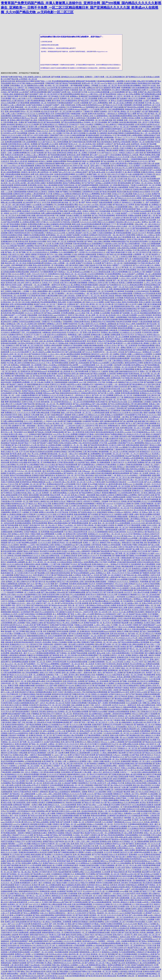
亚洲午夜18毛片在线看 (25, 887)
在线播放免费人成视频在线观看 (30, 932)
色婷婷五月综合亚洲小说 (94, 651)
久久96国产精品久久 (42, 601)
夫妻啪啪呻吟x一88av (41, 150)
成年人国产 (94, 155)
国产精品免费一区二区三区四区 (119, 486)
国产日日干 (83, 187)
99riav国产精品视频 (132, 456)
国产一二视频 (83, 378)
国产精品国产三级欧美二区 (71, 220)
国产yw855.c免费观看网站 (98, 103)
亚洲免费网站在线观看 (71, 94)
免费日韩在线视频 (132, 445)
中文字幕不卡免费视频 (108, 562)
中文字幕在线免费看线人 (26, 718)
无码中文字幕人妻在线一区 (137, 239)
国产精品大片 (87, 803)
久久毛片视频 (49, 584)
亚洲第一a (87, 543)
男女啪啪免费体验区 (38, 101)
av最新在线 (110, 566)
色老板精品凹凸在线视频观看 (71, 720)
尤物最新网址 (6, 512)
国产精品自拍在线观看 (52, 122)
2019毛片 (4, 335)
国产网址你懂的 (63, 971)
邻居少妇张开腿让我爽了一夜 (105, 475)
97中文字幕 (155, 192)
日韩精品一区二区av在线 (46, 218)
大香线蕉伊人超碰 (20, 538)
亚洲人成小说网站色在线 (80, 374)
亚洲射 (122, 419)
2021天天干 (14, 213)
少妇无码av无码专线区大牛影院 (29, 343)
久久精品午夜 (73, 493)
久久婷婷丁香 (94, 911)
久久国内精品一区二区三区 (32, 176)
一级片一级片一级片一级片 (144, 207)
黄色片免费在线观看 (44, 928)
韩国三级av (56, 965)
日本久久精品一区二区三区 (56, 241)
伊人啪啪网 (119, 525)
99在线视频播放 (89, 504)
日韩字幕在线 (96, 545)
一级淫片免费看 (129, 850)
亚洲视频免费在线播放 (44, 692)
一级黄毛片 (33, 755)
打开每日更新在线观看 (61, 380)
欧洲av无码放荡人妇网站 (68, 443)
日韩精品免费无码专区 (82, 322)
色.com (117, 590)
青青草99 (133, 688)
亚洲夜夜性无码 (7, 168)
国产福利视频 (80, 270)
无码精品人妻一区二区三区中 (76, 640)
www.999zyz (19, 764)
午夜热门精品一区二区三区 (125, 668)
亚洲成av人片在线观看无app (65, 545)
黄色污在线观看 (83, 326)
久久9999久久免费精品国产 (11, 332)
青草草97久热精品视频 (104, 883)
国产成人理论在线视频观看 (114, 456)
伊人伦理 (20, 465)
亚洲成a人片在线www (115, 512)
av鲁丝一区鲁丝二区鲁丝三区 (87, 211)
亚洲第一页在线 (97, 369)
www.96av (20, 595)
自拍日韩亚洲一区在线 (139, 358)
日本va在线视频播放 (29, 142)
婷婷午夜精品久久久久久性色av (64, 571)
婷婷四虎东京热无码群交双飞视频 (64, 694)
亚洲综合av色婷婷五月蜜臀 (136, 540)
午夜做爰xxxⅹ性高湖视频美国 (133, 458)
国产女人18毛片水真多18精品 (38, 135)
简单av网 (120, 250)
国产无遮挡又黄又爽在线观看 (149, 330)
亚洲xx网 (152, 569)
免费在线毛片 (127, 543)
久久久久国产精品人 (14, 699)
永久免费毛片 (77, 111)
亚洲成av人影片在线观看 (91, 140)
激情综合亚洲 (50, 166)
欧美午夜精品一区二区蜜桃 (98, 826)
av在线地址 (62, 107)
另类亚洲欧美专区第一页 (126, 881)
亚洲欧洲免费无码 (58, 168)
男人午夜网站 (6, 376)
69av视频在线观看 (147, 118)
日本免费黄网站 (30, 131)
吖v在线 (99, 896)
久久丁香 (120, 397)
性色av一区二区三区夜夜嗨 (30, 111)
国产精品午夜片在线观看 (112, 209)
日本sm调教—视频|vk (20, 367)
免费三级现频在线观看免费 (119, 289)
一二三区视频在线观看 (87, 365)
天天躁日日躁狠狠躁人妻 (106, 233)
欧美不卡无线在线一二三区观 (14, 629)
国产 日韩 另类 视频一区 (27, 722)
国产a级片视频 (22, 460)
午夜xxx (14, 98)
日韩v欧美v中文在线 (61, 506)
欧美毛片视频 (106, 194)
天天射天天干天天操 (31, 335)
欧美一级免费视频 (54, 898)
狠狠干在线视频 (70, 211)
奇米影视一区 (43, 417)
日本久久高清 (152, 525)
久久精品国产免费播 (114, 374)
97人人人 (31, 653)
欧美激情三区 (23, 127)
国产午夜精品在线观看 (98, 326)
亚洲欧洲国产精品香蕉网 (80, 519)
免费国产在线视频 (11, 137)
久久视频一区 (60, 534)
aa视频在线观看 (29, 794)
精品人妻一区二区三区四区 (46, 718)
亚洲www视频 (14, 909)
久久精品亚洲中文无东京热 (110, 406)
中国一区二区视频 (92, 313)
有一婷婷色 (5, 213)
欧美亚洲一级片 (40, 471)
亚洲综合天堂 (39, 313)
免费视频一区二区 (45, 380)
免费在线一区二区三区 (55, 610)
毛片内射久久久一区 (74, 332)
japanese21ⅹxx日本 (63, 660)
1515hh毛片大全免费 (93, 270)
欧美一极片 (136, 237)
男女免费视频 (87, 958)
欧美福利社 (116, 246)
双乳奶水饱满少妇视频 (52, 772)
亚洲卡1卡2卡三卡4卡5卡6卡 (114, 718)
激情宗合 (127, 512)
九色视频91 (147, 402)
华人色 (81, 623)
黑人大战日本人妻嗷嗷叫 (119, 200)
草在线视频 (129, 291)
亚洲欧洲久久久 (81, 742)
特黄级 (35, 361)
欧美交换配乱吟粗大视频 (26, 215)
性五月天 (92, 584)
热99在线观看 (44, 337)
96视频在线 (46, 332)
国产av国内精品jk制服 (73, 352)
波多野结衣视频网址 (97, 922)
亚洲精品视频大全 (13, 148)
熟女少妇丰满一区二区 (108, 974)
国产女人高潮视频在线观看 (99, 491)
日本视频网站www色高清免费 (17, 209)
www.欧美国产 (24, 92)
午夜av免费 (16, 638)
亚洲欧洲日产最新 (88, 642)
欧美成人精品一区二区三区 (31, 493)
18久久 (88, 127)
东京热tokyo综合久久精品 (117, 226)
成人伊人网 (69, 842)
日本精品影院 (142, 545)
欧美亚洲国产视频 (29, 510)
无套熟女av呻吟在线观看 (125, 341)
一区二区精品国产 (120, 660)
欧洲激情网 (80, 627)
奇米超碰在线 (53, 358)
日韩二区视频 (8, 616)
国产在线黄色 (90, 547)
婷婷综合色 (137, 837)
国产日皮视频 (113, 122)
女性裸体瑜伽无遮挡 (70, 865)
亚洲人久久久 (64, 129)
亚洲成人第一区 (87, 553)
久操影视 (104, 371)
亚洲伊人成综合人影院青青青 (14, 491)
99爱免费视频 (140, 150)
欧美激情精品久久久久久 (14, 774)
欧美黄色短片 (123, 855)
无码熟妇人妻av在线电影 (110, 332)
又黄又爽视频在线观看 (98, 228)
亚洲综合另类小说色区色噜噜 (76, 534)
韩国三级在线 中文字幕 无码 (96, 265)
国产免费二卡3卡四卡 (118, 460)
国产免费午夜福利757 (132, 181)
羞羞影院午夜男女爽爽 (112, 88)
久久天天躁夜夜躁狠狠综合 (97, 176)
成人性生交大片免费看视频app (148, 681)
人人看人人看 (55, 677)
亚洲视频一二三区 (134, 521)
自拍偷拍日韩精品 (130, 83)
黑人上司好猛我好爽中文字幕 (102, 787)
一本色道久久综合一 (11, 389)
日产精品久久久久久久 (13, 848)
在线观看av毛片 (88, 384)
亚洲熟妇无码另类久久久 (36, 829)
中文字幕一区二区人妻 (151, 374)
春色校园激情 (138, 283)
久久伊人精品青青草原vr (119, 163)
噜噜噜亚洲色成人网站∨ (98, 965)
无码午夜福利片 (22, 566)
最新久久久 (149, 608)
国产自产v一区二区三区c (91, 296)
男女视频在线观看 (126, 590)
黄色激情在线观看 (92, 135)
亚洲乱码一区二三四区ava (146, 235)
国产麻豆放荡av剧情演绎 (46, 547)
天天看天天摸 (64, 96)
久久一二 (67, 337)
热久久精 (65, 590)
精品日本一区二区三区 (58, 460)
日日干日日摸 (142, 551)
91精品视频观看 (90, 610)
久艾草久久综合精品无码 (120, 928)
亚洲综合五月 (63, 124)
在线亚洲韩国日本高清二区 (43, 181)
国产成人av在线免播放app (145, 146)
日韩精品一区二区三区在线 (124, 367)
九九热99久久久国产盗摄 (19, 348)
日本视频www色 (112, 382)
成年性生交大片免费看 (9, 127)
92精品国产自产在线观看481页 (110, 285)
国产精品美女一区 (27, 341)
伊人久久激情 (127, 168)
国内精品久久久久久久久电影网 (27, 124)
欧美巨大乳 (109, 259)
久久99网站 (39, 163)
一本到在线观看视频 (26, 881)
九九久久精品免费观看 (76, 480)
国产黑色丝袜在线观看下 (21, 712)
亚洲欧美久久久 (138, 491)
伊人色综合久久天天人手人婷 (134, 434)
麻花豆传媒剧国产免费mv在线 (19, 714)
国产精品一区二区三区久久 (97, 722)
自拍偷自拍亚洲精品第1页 (100, 410)
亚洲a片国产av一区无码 (91, 575)
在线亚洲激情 (102, 512)
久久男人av (9, 309)
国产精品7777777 (35, 577)
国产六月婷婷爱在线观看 (76, 887)
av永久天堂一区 (106, 354)
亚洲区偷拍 (19, 969)
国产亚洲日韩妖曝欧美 (96, 456)
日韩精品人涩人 (16, 287)
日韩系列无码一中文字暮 (96, 382)
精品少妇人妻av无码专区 (142, 785)
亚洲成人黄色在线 (109, 467)
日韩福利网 (75, 222)
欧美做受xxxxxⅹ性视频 (81, 272)
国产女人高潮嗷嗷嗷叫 (116, 231)
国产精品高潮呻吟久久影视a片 (90, 493)
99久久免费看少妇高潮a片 (21, 211)
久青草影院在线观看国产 (58, 231)
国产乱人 (129, 423)
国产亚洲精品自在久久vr (85, 807)
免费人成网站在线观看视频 (51, 213)
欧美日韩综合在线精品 (91, 738)
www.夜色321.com (153, 187)
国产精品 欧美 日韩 (147, 218)
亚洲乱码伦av (78, 562)
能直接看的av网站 (71, 205)
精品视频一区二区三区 (57, 146)
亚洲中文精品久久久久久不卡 (88, 556)
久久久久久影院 (88, 400)
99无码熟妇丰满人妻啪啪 (140, 343)
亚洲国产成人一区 (148, 215)
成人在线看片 (38, 207)
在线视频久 (135, 170)
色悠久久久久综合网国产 (29, 978)
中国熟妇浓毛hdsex (24, 943)
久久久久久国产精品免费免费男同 (137, 228)
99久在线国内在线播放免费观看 (118, 358)
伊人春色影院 (120, 423)
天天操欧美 (84, 235)
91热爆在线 (47, 883)
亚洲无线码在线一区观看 (38, 358)
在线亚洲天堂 (91, 343)
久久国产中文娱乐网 (35, 449)
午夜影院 (68, 228)
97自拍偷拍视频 (104, 211)
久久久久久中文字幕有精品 (95, 150)
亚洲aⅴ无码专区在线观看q (23, 250)
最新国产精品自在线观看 (90, 848)
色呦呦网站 (65, 179)
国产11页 (128, 259)
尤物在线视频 (65, 280)
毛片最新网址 (139, 287)
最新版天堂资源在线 (39, 254)
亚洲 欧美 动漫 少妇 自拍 (15, 283)
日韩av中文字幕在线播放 (107, 341)
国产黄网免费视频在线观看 (78, 523)
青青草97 (35, 792)
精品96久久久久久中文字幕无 (96, 237)
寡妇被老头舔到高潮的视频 (35, 140)
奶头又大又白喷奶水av (89, 709)
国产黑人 (43, 484)
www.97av (17, 824)
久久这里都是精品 (57, 337)
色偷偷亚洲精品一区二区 (58, 937)
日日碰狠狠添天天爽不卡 (139, 90)
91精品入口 (121, 94)
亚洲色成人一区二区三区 (31, 813)
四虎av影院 (62, 302)
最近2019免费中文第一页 (60, 779)
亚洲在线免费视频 (27, 488)
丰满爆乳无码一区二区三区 (121, 569)
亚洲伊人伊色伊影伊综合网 (56, 662)
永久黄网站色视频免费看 (94, 137)
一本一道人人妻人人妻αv (85, 170)
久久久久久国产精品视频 (142, 770)
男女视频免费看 (106, 556)
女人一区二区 (113, 257)
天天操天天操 (122, 179)
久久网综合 (77, 575)
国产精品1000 (38, 376)
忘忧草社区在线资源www (141, 861)
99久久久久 (42, 616)
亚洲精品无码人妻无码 (16, 163)
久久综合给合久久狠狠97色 (46, 439)
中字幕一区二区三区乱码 (79, 521)
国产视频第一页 (117, 560)
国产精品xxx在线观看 (52, 313)
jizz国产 (46, 560)
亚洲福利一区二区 (67, 98)
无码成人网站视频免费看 (124, 566)
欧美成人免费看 (134, 118)
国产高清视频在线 (59, 517)
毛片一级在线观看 (102, 163)
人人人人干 (60, 356)
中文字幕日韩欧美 (110, 651)
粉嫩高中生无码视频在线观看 (34, 235)
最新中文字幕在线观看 (148, 231)
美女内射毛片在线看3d (48, 551)
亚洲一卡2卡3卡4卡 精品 (105, 837)
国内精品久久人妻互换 (130, 155)
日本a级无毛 (144, 170)
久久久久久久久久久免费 (26, 413)
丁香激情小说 (88, 111)
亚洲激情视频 (153, 506)
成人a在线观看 (60, 289)
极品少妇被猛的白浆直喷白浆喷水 (74, 885)
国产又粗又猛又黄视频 (79, 861)
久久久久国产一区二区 (94, 657)
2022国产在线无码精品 (34, 105)
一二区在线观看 (9, 928)
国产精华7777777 (146, 891)
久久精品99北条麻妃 (122, 683)
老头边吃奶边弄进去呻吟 (139, 241)
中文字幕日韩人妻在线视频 (80, 311)
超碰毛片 (39, 603)
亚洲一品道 (39, 341)
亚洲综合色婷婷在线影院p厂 (15, 725)
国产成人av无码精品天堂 (73, 597)
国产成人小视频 (131, 92)
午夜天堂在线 (91, 790)
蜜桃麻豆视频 (16, 361)
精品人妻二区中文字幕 (110, 447)
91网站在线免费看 (103, 460)
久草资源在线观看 (62, 417)
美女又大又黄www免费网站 (72, 406)
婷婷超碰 (20, 200)
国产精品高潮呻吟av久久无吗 (140, 384)
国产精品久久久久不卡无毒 (113, 105)
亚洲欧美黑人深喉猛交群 (14, 688)
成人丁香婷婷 (82, 768)
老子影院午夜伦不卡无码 (48, 872)
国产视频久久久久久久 (16, 603)
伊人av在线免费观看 (122, 523)
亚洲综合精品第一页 (142, 844)
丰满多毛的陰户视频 (129, 545)
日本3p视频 (146, 428)
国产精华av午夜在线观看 (72, 820)
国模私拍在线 (129, 397)
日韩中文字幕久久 (117, 181)
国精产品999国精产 (32, 94)
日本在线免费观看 (56, 785)
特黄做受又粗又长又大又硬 (123, 852)
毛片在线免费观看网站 (113, 274)
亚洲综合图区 (26, 863)
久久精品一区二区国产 (151, 465)
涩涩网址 (124, 118)
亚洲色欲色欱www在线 (70, 88)
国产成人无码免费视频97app (104, 553)
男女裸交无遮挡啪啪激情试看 (21, 298)
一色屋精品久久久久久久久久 (84, 423)
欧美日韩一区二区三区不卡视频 (30, 961)
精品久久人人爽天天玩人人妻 (91, 94)
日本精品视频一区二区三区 (101, 971)
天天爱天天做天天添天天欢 (89, 809)
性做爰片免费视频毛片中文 (67, 408)
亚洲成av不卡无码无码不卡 (120, 564)
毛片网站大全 (113, 283)
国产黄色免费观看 (7, 764)
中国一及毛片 (143, 122)
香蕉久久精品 (6, 452)
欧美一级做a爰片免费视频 (33, 906)
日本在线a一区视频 (152, 287)
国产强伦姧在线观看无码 (89, 540)
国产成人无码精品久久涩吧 (112, 480)
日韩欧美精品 (20, 280)
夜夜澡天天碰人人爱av (106, 198)
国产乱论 (99, 88)
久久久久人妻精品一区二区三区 (94, 213)
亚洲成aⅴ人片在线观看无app (52, 725)
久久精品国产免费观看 (142, 601)
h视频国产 (149, 272)
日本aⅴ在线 (61, 592)
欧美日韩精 (152, 239)
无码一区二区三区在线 (101, 616)
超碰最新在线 (19, 94)
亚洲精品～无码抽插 (91, 85)
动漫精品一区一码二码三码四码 (129, 716)
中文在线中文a (65, 140)
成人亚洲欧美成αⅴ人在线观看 (100, 714)
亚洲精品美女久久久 (71, 376)
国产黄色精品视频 (11, 525)
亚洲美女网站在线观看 (141, 189)
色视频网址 (49, 205)
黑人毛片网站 (104, 757)
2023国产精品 (134, 755)
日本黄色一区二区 (112, 400)
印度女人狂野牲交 (133, 766)
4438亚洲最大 (97, 926)
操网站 (81, 610)
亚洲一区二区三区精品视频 (21, 818)
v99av (29, 454)
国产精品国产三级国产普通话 (48, 443)
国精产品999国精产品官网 (57, 92)
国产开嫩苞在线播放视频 (70, 278)
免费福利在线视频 (153, 664)
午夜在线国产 (142, 140)
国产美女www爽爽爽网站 (91, 194)
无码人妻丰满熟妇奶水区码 (35, 971)
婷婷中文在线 (62, 551)
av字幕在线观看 (79, 945)
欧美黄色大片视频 (45, 824)
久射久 (108, 653)
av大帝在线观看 (75, 179)
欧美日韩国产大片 (147, 116)
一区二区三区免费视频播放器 (101, 471)
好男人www (71, 289)
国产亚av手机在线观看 (76, 937)
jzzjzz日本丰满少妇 (54, 88)
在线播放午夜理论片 (24, 196)
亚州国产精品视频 (141, 205)
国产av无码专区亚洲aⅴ (66, 603)
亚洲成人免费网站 (152, 408)
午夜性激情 (146, 439)
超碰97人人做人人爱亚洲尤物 (14, 105)
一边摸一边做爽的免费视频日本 (18, 153)
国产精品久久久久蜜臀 (45, 480)
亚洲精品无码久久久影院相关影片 (79, 558)
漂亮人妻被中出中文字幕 (25, 582)
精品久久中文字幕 (18, 83)
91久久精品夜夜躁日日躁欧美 (142, 805)
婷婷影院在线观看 (21, 185)
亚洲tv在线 (68, 569)
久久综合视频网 (45, 579)
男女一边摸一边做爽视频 (140, 306)
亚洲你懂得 (42, 324)
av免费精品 (156, 482)
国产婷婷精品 (92, 764)
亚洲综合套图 (123, 777)
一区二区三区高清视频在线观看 (30, 798)
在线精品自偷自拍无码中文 (80, 317)
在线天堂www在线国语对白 (57, 335)
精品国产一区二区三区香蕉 (93, 636)
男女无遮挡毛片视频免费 (152, 883)
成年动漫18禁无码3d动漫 (70, 150)
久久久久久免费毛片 (39, 211)
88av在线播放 (51, 582)
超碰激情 (11, 237)
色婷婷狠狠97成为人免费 (95, 107)
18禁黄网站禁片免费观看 (10, 768)
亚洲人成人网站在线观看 (82, 855)
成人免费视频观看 (48, 534)
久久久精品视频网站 (66, 252)
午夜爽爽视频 (126, 88)
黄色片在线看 (94, 417)
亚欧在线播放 (130, 467)
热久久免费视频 (133, 573)
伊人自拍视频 (59, 205)
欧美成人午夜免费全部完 (27, 508)
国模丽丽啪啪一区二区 (38, 103)
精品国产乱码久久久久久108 (58, 837)
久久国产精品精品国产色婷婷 (58, 90)
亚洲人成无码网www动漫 (85, 889)
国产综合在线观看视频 (133, 742)
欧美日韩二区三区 (84, 694)
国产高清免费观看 (25, 207)
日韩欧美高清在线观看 (126, 124)
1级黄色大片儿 (6, 696)
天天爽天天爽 (95, 868)
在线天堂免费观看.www (121, 779)
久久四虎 (144, 813)
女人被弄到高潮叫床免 (68, 120)
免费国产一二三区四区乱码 (122, 265)
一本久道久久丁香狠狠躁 (12, 597)
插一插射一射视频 (114, 140)
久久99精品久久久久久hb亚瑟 (130, 332)
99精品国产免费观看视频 (129, 406)
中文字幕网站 (91, 874)
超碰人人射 (65, 413)
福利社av (141, 532)
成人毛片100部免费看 (69, 768)
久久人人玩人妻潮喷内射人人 (35, 421)
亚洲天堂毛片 (126, 805)
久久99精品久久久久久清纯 (94, 415)
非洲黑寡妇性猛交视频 (140, 259)
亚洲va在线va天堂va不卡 (67, 387)
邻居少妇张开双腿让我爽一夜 (90, 447)
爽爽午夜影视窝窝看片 (13, 402)
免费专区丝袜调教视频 (38, 92)
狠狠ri (23, 971)
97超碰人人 (41, 244)
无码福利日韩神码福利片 (113, 129)
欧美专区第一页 (80, 764)
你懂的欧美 (44, 792)
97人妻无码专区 (97, 530)
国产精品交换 (114, 681)
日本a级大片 (69, 395)
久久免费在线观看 (62, 259)
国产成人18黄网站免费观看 (51, 549)
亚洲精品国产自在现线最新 (89, 96)
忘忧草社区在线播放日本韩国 (12, 235)
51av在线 (6, 265)
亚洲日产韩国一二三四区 (125, 798)
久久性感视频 (65, 826)
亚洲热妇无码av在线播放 (70, 449)
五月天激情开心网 (121, 304)
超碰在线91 (5, 599)
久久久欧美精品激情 (125, 493)
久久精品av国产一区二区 (99, 950)
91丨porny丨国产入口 (59, 276)
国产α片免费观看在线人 (120, 166)
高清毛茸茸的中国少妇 (44, 859)
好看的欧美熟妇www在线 (43, 98)
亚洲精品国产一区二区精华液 (105, 579)
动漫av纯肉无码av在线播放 (127, 248)
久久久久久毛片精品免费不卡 (21, 352)
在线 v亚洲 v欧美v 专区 (115, 228)
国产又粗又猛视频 (117, 107)
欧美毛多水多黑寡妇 (17, 660)
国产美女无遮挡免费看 (21, 330)
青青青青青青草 (121, 215)
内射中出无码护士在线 (13, 285)
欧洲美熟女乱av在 (18, 504)
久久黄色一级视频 (63, 317)
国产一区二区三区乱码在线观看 (32, 638)
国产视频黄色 (145, 573)
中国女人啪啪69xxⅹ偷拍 (34, 623)
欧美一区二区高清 (87, 664)
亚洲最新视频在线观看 (70, 816)
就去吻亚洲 (100, 945)
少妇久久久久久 (98, 259)
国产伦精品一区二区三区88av (142, 183)
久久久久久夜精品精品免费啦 (132, 285)
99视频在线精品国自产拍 (120, 241)
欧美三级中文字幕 (68, 742)
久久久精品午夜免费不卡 (115, 172)
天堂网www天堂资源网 (54, 846)
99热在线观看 (70, 699)
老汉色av (29, 666)
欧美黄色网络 (138, 833)
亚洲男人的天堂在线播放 (107, 98)
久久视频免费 (45, 397)
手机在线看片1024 (20, 432)
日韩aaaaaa (90, 289)
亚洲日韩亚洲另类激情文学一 (150, 826)
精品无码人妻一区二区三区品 (16, 263)
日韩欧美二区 (129, 794)
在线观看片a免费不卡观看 (124, 514)
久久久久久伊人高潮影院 (73, 941)
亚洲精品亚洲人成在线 (32, 564)
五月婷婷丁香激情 (132, 625)
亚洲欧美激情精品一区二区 (142, 488)
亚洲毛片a (51, 807)
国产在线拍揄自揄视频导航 (103, 449)
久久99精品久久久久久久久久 (122, 510)
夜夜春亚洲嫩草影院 (145, 376)
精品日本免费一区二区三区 (60, 495)
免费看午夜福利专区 (91, 131)
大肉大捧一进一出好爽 (55, 753)
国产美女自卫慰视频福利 (80, 573)
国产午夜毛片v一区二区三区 (112, 263)
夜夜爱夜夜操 (62, 170)
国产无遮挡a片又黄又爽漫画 (87, 198)
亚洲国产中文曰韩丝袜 (84, 263)
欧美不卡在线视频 (104, 969)
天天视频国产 (142, 688)
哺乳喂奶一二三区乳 (84, 428)
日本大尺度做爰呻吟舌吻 (57, 636)
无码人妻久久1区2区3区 (18, 161)
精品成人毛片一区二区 (25, 506)
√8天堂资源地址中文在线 (26, 811)
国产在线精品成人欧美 (39, 605)
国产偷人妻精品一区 (122, 111)
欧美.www (40, 510)
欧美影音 (69, 404)
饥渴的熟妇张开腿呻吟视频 (54, 163)
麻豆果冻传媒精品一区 (76, 766)
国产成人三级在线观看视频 (150, 631)
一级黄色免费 (23, 683)
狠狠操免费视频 (143, 842)
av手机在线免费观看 (76, 367)
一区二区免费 (85, 200)
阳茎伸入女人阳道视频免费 (80, 753)
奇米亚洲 (89, 798)
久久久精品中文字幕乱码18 (140, 733)
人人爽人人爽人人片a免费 (84, 614)
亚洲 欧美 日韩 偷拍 (84, 469)
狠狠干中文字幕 (14, 971)
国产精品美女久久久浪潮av (44, 688)
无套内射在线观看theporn (82, 244)
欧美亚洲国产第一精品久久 (53, 376)
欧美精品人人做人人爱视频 (54, 263)
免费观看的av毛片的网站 (43, 306)
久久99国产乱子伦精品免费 (102, 428)
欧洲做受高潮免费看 (54, 183)
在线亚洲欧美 (73, 382)
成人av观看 (128, 833)
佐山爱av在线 (138, 722)
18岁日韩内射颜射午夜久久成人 (38, 129)
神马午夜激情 (92, 341)
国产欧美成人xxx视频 (42, 835)
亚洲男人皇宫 (52, 428)
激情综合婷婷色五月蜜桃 (25, 81)
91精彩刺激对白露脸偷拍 (38, 447)
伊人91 (56, 207)
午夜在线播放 (91, 118)
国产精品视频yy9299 (42, 573)
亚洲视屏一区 (47, 493)
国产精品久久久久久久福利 (28, 380)
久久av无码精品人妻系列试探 (36, 90)
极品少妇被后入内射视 (106, 525)
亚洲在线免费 (15, 913)
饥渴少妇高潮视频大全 (72, 896)
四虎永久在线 (125, 937)
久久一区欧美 (44, 894)
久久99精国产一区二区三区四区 (24, 696)
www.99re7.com (89, 205)
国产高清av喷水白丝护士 (50, 280)
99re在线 (52, 958)
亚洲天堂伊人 (39, 287)
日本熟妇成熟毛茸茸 (62, 114)
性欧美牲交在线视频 (124, 322)
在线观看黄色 (141, 324)
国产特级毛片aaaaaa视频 (146, 309)
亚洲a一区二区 (9, 395)
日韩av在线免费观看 (94, 499)
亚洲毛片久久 (55, 384)
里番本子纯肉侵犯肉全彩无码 (19, 233)
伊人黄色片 (116, 90)
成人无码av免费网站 (133, 94)
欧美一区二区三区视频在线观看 (80, 508)
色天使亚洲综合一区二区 (54, 378)
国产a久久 (37, 202)
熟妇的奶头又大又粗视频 (114, 945)
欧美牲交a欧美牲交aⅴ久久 (150, 124)
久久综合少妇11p (74, 883)
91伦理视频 (119, 298)
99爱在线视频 (97, 146)
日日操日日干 (74, 124)
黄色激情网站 (37, 196)
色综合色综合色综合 (48, 248)
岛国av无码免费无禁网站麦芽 (149, 638)
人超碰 (156, 909)
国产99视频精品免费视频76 (46, 170)
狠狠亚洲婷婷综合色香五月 (70, 393)
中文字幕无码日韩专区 (113, 876)
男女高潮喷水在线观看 (80, 712)
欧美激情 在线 (60, 956)
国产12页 (7, 365)
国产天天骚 (103, 131)
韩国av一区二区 (146, 371)
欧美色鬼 (139, 129)
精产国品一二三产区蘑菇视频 (130, 400)
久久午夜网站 (44, 553)
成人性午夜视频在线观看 (24, 181)
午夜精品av (152, 777)
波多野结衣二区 (149, 105)
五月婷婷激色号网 (27, 612)
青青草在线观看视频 (123, 233)
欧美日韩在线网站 (52, 246)
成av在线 (32, 439)
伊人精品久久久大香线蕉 (130, 246)
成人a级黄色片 (111, 124)
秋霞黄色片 (75, 389)
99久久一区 (95, 677)
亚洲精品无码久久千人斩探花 (132, 911)
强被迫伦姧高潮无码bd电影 (60, 573)
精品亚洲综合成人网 (45, 157)
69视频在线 (5, 226)
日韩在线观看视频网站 (47, 558)
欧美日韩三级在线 (107, 296)
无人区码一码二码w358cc (77, 456)
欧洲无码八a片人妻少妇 (31, 445)
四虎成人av (121, 467)
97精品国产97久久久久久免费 (22, 835)
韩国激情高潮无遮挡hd (122, 306)
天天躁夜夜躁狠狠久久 (86, 649)
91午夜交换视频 (138, 103)
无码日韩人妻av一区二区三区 (133, 480)
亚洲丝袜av (15, 365)
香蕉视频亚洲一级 (114, 670)
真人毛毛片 (107, 623)
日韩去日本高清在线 (149, 961)
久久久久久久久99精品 (126, 878)
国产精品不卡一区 (128, 670)
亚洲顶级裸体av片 (138, 361)
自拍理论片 (80, 237)
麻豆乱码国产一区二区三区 (68, 733)
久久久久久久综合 (44, 543)
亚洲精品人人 (138, 599)
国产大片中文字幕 (15, 469)
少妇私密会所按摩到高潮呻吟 (64, 174)
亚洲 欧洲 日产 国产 (131, 919)
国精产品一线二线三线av (56, 809)
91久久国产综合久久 (45, 142)
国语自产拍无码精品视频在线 (21, 475)
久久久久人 (15, 558)
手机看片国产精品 (108, 380)
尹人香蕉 (134, 935)
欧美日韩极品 (33, 116)
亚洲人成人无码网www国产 (72, 673)
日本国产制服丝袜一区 (148, 504)
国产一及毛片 (81, 304)
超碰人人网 (5, 709)
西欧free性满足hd (62, 166)
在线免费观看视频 (51, 198)
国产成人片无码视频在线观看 (124, 196)
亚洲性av (94, 127)
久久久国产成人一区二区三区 (109, 534)
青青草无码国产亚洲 (124, 488)
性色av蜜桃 (68, 610)
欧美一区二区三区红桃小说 (90, 376)
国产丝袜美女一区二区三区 (74, 473)
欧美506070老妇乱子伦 (35, 109)
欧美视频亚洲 (112, 878)
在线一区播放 (19, 122)
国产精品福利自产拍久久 (101, 469)
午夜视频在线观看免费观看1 (46, 653)
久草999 (51, 876)
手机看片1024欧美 (137, 185)
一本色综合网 (32, 267)
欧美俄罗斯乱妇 (26, 482)
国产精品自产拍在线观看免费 (70, 83)
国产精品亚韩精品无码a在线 (27, 839)
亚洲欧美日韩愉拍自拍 (73, 194)
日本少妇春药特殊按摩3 (50, 527)
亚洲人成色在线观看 (12, 111)
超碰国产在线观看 (39, 228)
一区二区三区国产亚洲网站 (72, 497)
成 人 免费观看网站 (78, 309)
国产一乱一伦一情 (50, 603)
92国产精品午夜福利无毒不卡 (117, 252)
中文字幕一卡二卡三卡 (130, 454)
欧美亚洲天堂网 (53, 595)
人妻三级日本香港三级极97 (36, 183)
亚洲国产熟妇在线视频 (106, 527)
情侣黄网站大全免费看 (105, 610)
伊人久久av (119, 584)
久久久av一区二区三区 (25, 471)
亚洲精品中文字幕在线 (60, 948)
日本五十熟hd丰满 (85, 259)
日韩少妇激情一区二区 (45, 239)
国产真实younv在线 (35, 816)
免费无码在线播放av (60, 493)
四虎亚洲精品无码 (144, 83)
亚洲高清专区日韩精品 (65, 153)
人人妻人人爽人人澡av (59, 608)
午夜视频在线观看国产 (65, 103)
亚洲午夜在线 (58, 426)
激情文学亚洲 (155, 88)
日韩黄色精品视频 (25, 389)
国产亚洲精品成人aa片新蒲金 (134, 974)
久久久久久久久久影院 (88, 222)
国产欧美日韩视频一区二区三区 (21, 350)
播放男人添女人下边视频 (147, 924)
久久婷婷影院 (15, 488)
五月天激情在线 (129, 129)
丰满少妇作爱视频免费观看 (18, 577)
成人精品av (47, 922)
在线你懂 (109, 280)
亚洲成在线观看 (9, 272)
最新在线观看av (137, 618)
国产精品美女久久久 (106, 514)
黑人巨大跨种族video (138, 664)
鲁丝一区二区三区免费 (106, 523)
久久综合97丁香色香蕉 (115, 408)
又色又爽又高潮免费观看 (66, 439)
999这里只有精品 (120, 647)
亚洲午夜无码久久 (147, 755)
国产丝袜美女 (126, 610)
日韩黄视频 (68, 244)
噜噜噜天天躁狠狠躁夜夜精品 (129, 133)
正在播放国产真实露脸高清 (116, 816)
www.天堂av (115, 376)
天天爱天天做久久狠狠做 (51, 220)
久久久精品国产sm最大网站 (56, 917)
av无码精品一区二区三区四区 (29, 766)
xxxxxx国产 (21, 560)
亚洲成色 (149, 315)
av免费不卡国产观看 (12, 486)
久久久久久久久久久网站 (88, 527)
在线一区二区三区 (132, 231)
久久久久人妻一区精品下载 (109, 276)
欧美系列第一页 (47, 265)
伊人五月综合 (139, 510)
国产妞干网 (49, 350)
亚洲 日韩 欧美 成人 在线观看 (74, 681)
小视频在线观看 (126, 558)
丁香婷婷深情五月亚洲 (30, 410)
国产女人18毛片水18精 (141, 265)
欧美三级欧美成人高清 (152, 493)
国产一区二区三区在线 (85, 467)
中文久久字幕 (13, 484)
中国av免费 (137, 131)
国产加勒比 (110, 170)
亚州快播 (22, 226)
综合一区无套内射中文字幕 (77, 92)
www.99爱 (136, 813)
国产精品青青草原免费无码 (98, 445)
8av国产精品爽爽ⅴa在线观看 (27, 543)
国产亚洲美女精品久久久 (49, 124)
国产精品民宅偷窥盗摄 (150, 499)
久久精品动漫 (153, 241)
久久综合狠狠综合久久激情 (97, 640)
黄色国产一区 (151, 673)
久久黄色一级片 (16, 850)
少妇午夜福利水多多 (45, 315)
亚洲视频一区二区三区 (106, 599)
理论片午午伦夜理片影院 (99, 774)
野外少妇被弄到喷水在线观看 (27, 751)
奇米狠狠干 (100, 361)
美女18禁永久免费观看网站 (102, 660)
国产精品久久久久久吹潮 (119, 413)
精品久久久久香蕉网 (115, 83)
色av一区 (79, 300)
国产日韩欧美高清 (13, 146)
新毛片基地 (56, 101)
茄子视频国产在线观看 (83, 436)
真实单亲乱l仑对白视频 (37, 241)
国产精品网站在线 (85, 564)
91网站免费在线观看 (110, 729)
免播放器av (128, 813)
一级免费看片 (120, 81)
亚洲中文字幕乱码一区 (49, 844)
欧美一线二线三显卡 (66, 764)
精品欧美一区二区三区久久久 (108, 913)
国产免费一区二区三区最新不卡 (127, 553)
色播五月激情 (35, 534)
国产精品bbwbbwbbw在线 (118, 402)
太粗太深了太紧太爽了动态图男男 (126, 787)
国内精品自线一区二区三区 (45, 404)
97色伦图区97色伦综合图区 (135, 922)
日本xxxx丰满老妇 (49, 588)
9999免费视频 (22, 133)
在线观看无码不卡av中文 (109, 744)
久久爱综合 (64, 226)
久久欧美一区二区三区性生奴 (17, 358)
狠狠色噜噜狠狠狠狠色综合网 (53, 597)
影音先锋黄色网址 (36, 486)
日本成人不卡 (117, 194)
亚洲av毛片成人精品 (91, 757)
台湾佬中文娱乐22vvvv (83, 146)
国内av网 (99, 644)
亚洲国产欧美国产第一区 (93, 623)
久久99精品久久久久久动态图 (35, 200)
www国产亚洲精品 (71, 356)
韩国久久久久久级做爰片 (106, 222)
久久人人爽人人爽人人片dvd (100, 569)
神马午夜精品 (134, 631)
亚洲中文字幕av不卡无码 (31, 402)
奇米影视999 (52, 103)
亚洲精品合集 (96, 335)
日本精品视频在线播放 (121, 859)
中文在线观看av (56, 322)
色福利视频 (87, 215)
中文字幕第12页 (149, 174)
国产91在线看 (93, 514)
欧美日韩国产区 (102, 402)
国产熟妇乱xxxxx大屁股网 (99, 363)
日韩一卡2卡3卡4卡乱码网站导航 (30, 707)
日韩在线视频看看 (89, 820)
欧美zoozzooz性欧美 (150, 198)
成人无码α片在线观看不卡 (146, 326)
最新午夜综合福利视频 (23, 387)
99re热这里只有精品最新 (100, 200)
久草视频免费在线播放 (73, 958)
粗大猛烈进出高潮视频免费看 (16, 218)
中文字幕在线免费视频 (149, 521)
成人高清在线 (111, 315)
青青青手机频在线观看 (40, 777)
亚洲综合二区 (148, 109)
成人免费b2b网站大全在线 (105, 423)
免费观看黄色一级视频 (79, 792)
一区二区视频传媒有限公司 (113, 833)
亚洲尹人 (100, 881)
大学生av (148, 107)
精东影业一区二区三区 (99, 954)
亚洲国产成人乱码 (118, 963)
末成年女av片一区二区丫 (25, 306)
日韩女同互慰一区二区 (9, 683)
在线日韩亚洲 (117, 675)
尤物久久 (61, 757)
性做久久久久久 (42, 131)
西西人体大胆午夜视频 (99, 716)
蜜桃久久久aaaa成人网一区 (142, 257)
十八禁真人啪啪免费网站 (39, 291)
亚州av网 (136, 116)
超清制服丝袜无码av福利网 (68, 365)
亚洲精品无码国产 (58, 504)
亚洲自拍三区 (6, 800)
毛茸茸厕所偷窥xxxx (153, 200)
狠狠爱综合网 (77, 543)
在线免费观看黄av (10, 159)
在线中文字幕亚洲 (29, 514)
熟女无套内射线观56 (104, 142)
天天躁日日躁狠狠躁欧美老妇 (24, 703)
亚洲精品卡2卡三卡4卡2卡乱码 (24, 319)
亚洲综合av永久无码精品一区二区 (59, 712)
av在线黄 (44, 261)
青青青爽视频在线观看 (117, 703)
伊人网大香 (109, 304)
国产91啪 (57, 564)
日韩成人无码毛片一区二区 (126, 896)
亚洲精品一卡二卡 (32, 337)
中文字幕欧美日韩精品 (53, 690)
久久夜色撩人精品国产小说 (76, 233)
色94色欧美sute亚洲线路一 (32, 220)
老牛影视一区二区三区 (132, 96)
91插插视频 (84, 103)
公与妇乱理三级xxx (60, 482)
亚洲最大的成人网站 (61, 629)
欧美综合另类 (23, 241)
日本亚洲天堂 (97, 436)
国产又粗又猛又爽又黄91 (130, 932)
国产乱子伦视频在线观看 (29, 558)
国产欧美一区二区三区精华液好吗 (28, 237)
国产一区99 (74, 722)
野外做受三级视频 (154, 233)
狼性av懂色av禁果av (73, 709)
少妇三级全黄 (105, 928)
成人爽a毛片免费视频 (132, 172)
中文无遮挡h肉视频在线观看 (77, 662)
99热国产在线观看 (137, 965)
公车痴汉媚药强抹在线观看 (126, 562)
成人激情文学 (15, 397)
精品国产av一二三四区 (132, 586)
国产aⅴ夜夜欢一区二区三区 (95, 963)
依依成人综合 (51, 971)
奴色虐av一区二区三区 (51, 707)
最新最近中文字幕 (112, 350)
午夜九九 (71, 627)
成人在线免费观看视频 (142, 148)
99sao (70, 246)
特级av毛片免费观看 (88, 883)
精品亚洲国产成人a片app (43, 423)
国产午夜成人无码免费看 (38, 657)
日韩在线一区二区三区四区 (38, 133)
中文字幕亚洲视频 (23, 103)
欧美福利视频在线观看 (89, 285)
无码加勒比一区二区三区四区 (49, 751)
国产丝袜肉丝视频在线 (104, 755)
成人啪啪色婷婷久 (125, 722)
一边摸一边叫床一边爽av (53, 348)
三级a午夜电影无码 (10, 649)
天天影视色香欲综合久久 (62, 402)
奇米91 (109, 265)
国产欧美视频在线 (139, 319)
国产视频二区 (24, 252)
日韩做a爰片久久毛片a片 (149, 712)
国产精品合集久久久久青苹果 (123, 205)
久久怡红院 (53, 538)
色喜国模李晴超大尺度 (32, 595)
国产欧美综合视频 (138, 863)
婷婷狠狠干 (70, 146)
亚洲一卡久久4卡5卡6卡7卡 (134, 120)
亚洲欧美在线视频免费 (35, 263)
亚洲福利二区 (11, 582)
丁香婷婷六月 (111, 250)
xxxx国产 (146, 101)
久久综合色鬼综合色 (141, 291)
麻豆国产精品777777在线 (27, 443)
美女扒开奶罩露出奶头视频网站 (129, 85)
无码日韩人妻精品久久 (43, 488)
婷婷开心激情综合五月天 (82, 796)
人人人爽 (126, 343)
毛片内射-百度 (28, 150)
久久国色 (134, 779)
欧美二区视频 (126, 655)
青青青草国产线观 (63, 861)
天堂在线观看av (121, 727)
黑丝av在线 (37, 265)
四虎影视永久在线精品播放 (94, 348)
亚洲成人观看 (15, 120)
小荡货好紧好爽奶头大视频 (16, 846)
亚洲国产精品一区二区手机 (11, 863)
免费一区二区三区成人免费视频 (120, 103)
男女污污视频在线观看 (91, 441)
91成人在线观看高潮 (135, 174)
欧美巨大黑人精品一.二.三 (19, 434)
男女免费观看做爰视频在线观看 (63, 81)
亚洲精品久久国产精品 (105, 254)
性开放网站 (150, 81)
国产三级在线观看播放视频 (15, 919)
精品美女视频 (113, 133)
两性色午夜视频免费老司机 (99, 577)
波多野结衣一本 (104, 101)
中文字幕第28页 (127, 378)
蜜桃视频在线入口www (123, 822)
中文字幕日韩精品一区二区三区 (56, 400)
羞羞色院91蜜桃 (19, 90)
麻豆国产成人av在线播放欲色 (59, 792)
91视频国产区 (66, 748)
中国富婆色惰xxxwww (46, 120)
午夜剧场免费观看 (135, 527)
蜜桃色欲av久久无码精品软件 (105, 614)
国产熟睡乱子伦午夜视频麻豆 (71, 192)
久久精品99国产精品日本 (80, 358)
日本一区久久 (70, 239)
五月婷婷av (42, 428)
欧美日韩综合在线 (109, 976)
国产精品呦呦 (27, 480)
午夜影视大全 (48, 629)
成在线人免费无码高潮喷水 (56, 943)
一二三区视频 (149, 690)
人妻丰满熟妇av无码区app (98, 257)
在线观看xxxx (90, 945)
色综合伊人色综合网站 (43, 642)
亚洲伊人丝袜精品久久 (136, 608)
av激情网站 (29, 246)
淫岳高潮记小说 (36, 731)
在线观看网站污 (98, 244)
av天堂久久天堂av (110, 345)
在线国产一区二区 (60, 766)
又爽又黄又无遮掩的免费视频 (57, 740)
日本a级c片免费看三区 (74, 215)
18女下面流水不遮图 (11, 96)
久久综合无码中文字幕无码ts (60, 222)
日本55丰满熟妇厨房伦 (69, 101)
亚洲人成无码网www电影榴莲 (32, 586)
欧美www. (91, 486)
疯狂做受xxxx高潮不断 (132, 560)
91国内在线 (12, 902)
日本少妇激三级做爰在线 (30, 302)
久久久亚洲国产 (44, 107)
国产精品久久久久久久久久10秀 (44, 521)
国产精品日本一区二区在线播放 (145, 839)
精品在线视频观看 (27, 166)
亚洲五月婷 (70, 536)
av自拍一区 (132, 326)
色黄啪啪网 (127, 105)
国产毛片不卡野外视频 (83, 218)
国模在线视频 (81, 289)
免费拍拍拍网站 (152, 930)
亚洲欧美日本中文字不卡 (149, 337)
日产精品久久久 (53, 159)
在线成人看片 (119, 889)
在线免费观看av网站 (91, 562)
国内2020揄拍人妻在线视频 (116, 649)
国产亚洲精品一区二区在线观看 (97, 681)
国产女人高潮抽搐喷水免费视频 (99, 588)
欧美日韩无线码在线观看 (139, 751)
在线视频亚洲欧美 (50, 462)
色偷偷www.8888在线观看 (35, 83)
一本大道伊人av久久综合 (121, 894)
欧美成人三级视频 (45, 161)
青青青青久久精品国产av (83, 647)
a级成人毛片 (44, 673)
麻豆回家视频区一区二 (69, 319)
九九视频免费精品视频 (79, 826)
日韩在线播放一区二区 (18, 85)
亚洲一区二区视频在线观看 (51, 885)
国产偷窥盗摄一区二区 (142, 725)
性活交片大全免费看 (79, 361)
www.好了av (31, 720)
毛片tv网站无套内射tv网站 (138, 447)
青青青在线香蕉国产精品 (131, 209)
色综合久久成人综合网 (54, 421)
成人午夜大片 (115, 768)
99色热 (47, 384)
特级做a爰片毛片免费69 (133, 109)
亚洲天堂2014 (91, 595)
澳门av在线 (71, 170)
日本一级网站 (121, 348)
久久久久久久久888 (138, 523)
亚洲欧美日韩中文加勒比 (22, 194)
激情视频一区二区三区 (37, 566)
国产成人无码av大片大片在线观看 (110, 731)
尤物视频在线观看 (118, 311)
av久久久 (90, 794)
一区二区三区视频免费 (41, 285)
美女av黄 (34, 118)
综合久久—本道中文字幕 (84, 612)
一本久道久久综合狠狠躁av (75, 293)
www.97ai (104, 83)
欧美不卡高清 (58, 692)
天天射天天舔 (151, 945)
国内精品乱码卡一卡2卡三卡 (99, 621)
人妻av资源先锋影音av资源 (91, 458)
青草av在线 (67, 904)
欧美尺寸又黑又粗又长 (13, 647)
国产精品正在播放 (39, 259)
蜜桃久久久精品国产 (44, 226)
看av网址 (35, 872)
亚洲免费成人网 (42, 811)
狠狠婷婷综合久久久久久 (31, 556)
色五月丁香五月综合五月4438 (16, 326)
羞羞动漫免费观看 (106, 202)
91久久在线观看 (132, 703)
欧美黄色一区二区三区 (108, 179)
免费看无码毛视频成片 (118, 239)
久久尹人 (29, 98)
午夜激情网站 (8, 677)
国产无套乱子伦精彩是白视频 (26, 374)
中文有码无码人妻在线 (150, 332)
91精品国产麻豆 (78, 833)
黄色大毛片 (78, 267)
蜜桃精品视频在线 (125, 319)
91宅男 (137, 124)
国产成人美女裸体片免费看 (146, 176)
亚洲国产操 (30, 729)
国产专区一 (120, 430)
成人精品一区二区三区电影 (62, 423)
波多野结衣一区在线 (138, 144)
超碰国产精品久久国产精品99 (28, 551)
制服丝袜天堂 (145, 246)
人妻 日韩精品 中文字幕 (116, 783)
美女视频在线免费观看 (146, 345)
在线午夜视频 (52, 374)
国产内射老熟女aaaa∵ (92, 148)
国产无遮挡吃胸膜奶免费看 (75, 592)
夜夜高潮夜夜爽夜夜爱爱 (23, 967)
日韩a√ (16, 891)
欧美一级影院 (25, 254)
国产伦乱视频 (14, 826)
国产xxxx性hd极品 (56, 941)
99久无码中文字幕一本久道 (79, 166)
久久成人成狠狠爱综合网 (10, 796)
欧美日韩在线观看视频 (72, 339)
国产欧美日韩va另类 (152, 510)
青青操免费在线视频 (13, 174)
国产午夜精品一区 (61, 480)
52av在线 (144, 209)
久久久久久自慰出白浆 (15, 564)
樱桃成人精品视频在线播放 (58, 523)
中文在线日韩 (36, 597)
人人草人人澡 (149, 283)
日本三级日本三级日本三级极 (78, 917)
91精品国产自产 (95, 538)
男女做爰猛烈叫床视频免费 (25, 270)
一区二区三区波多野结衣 (124, 917)
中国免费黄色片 (83, 783)
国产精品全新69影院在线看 (14, 231)
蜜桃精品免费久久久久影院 (52, 577)
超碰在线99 (116, 709)
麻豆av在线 (101, 653)
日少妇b (148, 194)
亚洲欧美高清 (99, 419)
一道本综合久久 (112, 114)
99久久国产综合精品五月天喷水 (35, 354)
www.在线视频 (122, 579)
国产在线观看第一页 (115, 807)
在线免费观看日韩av (10, 449)
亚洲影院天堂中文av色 (66, 686)
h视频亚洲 (149, 280)
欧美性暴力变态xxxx (133, 311)
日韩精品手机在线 (53, 919)
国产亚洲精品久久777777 (137, 387)
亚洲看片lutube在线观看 (142, 211)
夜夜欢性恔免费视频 (125, 328)
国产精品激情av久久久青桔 (39, 683)
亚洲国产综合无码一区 (135, 497)
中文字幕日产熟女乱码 (31, 248)
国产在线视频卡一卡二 (32, 664)
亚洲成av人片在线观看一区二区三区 (100, 824)
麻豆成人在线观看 (34, 467)
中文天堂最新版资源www (76, 107)
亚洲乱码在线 (101, 595)
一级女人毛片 (73, 454)
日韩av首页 (141, 81)
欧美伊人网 (33, 127)
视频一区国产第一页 (30, 469)
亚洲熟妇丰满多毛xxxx (21, 118)
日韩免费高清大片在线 (91, 192)
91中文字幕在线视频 (86, 419)
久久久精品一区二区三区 (108, 85)
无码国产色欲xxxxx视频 (137, 187)
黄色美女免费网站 (146, 514)
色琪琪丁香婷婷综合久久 (138, 777)
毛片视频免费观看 (47, 272)
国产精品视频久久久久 (138, 501)
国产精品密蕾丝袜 (109, 94)
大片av (81, 356)
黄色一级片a (80, 439)
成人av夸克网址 (54, 257)
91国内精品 (86, 716)
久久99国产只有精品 (124, 640)
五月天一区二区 (21, 681)
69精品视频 (138, 101)
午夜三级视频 (60, 215)
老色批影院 (11, 124)
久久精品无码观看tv (117, 363)
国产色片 (103, 109)
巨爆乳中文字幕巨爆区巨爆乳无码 (57, 519)
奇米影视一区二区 (22, 501)
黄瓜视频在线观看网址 (23, 523)
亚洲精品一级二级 (47, 293)
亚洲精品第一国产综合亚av (95, 887)
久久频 (27, 101)
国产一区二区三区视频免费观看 (58, 311)
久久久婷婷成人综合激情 (12, 556)
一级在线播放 (30, 426)
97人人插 (43, 335)
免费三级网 (26, 597)
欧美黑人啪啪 (90, 473)
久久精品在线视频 (140, 506)
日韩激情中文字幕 (96, 521)
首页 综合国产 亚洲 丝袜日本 (29, 525)
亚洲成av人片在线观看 (16, 601)
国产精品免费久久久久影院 (48, 144)
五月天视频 (34, 512)
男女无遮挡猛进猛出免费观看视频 (95, 692)
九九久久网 (36, 746)
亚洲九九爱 (62, 296)
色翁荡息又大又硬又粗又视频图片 (64, 148)
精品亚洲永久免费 (27, 174)
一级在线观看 (43, 118)
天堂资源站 (73, 512)
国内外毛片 (96, 332)
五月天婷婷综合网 (30, 417)
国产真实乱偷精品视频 (86, 898)
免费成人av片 (81, 387)
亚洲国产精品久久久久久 (23, 575)
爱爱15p (104, 140)
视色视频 (111, 954)
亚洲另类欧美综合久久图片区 (19, 144)
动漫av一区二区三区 (151, 833)
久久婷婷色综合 (80, 118)
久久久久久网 (132, 532)
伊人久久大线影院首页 (44, 319)
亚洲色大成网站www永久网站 (56, 287)
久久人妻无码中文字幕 (90, 426)
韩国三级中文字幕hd (24, 746)
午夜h (89, 761)
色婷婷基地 (71, 237)
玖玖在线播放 (46, 965)
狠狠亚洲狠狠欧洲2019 (35, 384)
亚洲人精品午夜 (114, 176)
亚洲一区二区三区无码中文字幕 (51, 94)
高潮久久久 (85, 231)
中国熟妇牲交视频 (28, 328)
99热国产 (95, 202)
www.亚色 (141, 315)
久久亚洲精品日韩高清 (69, 471)
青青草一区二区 (150, 480)
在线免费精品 (71, 467)
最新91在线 (76, 224)
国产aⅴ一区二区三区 (121, 127)
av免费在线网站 (137, 135)
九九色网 (72, 506)
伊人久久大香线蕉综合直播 (100, 272)
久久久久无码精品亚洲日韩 (40, 179)
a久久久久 (27, 588)
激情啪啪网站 (139, 443)
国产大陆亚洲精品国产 (56, 415)
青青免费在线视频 (66, 159)
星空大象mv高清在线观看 (28, 157)
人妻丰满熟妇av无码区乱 (63, 181)
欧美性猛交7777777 (109, 224)
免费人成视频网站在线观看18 (12, 198)
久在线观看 (66, 445)
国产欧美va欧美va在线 (122, 144)
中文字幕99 (26, 605)
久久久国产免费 (51, 686)
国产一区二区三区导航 (63, 111)
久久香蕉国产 (144, 579)
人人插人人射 (83, 965)
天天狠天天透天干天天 (25, 573)
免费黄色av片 (20, 954)
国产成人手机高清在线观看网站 (103, 215)
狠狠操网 (31, 432)
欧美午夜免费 (90, 755)
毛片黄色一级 (137, 820)
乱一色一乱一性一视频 (79, 445)
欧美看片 (42, 803)
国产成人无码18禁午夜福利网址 (87, 207)
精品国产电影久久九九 (133, 430)
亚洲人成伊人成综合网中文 (110, 441)
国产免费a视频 (85, 816)
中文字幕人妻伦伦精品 (86, 475)
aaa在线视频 (13, 261)
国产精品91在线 (82, 571)
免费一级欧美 (144, 276)
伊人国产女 (67, 725)
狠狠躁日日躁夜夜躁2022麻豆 (36, 833)
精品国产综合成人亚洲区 (138, 614)
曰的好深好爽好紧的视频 (128, 122)
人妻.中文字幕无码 (120, 696)
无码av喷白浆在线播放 (63, 127)
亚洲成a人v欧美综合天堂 (49, 733)
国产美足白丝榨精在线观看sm (72, 122)
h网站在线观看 (103, 239)
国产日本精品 (58, 735)
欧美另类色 (54, 601)
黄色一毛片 (19, 527)
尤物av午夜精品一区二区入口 (110, 267)
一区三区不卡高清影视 (41, 677)
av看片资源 (139, 153)
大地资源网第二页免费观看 (61, 922)
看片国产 (82, 202)
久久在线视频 (78, 246)
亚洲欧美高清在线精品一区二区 (76, 932)
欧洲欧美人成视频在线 (108, 324)
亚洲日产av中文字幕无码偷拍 (120, 956)
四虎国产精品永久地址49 (144, 339)
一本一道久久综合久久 (152, 224)
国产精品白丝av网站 (79, 488)
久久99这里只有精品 (98, 517)
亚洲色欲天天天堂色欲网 (112, 725)
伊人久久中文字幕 (18, 419)
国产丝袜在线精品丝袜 (21, 441)
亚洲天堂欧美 (90, 432)
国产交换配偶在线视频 (66, 852)
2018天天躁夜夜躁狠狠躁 (19, 709)
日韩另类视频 (137, 105)
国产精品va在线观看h (18, 109)
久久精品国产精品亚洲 (76, 829)
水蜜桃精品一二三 (114, 911)
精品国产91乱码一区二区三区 (44, 304)
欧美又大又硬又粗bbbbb (15, 101)
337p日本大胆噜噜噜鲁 (95, 274)
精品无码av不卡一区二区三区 (128, 651)
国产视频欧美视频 (119, 556)
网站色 (142, 155)
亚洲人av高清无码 (53, 140)
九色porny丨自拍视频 (121, 755)
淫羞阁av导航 (124, 800)
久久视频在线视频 (112, 891)
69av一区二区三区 (106, 720)
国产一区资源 (80, 252)
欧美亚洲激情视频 (24, 261)
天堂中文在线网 (109, 430)
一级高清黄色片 (118, 818)
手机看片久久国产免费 (57, 935)
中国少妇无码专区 (86, 449)
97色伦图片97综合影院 (115, 586)
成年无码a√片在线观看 (34, 660)
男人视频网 (61, 404)
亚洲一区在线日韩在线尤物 (60, 389)
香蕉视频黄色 (106, 90)
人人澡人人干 (147, 870)
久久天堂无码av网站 (138, 956)
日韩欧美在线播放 (109, 896)
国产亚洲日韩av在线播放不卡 (82, 337)
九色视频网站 (6, 783)
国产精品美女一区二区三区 (48, 764)
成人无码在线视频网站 (30, 673)
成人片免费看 (109, 683)
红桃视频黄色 (146, 96)
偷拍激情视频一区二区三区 (108, 452)
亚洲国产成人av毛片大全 (62, 172)
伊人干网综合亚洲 (130, 300)
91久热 (49, 244)
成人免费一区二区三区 (87, 163)
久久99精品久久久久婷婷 (62, 926)
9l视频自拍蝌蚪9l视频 (45, 137)
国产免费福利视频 (140, 350)
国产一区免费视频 (61, 584)
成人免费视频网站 (94, 454)
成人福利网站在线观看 (66, 270)
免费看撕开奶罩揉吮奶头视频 (97, 839)
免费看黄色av (59, 341)
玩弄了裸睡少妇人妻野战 (12, 553)
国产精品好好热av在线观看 (134, 107)
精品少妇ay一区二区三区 (133, 536)
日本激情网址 (90, 644)
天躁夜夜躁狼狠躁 (20, 192)
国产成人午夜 (142, 114)
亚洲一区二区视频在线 (37, 675)
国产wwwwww (108, 504)
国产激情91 (130, 844)
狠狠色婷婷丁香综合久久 (130, 636)
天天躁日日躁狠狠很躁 (125, 101)
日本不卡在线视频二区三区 (145, 670)
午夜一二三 (59, 675)
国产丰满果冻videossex (72, 109)
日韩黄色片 (45, 785)
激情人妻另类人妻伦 (71, 675)
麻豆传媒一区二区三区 (70, 202)
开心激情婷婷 (102, 133)
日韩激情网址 (68, 322)
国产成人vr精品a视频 (56, 831)
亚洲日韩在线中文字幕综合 (25, 692)
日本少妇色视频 (145, 835)
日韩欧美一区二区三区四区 (76, 486)
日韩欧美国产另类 (52, 83)
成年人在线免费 (54, 291)
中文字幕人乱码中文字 (49, 387)
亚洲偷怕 (24, 224)
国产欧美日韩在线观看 (108, 192)
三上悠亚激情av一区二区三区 (21, 917)
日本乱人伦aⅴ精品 (86, 124)
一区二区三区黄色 (30, 107)
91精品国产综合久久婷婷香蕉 (50, 590)
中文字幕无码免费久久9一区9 (12, 248)
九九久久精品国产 (128, 274)
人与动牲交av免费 (125, 257)
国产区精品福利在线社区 (149, 456)
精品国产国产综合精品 (57, 467)
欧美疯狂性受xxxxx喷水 (40, 924)
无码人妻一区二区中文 (76, 605)
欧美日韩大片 (117, 189)
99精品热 (68, 833)
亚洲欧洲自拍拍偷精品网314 (29, 852)
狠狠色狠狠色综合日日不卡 (42, 339)
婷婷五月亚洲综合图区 (130, 302)
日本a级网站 (9, 181)
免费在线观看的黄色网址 (17, 540)
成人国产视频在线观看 (150, 111)
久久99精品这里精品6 (65, 562)
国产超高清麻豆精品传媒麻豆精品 (124, 309)
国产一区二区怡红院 (126, 506)
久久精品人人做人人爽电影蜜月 (35, 155)
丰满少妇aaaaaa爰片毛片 (17, 267)
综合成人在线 (135, 588)
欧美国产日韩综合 (60, 350)
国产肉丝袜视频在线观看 (57, 155)
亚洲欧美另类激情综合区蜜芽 (75, 341)
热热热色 (101, 484)
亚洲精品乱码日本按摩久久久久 (141, 928)
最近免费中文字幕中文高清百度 (115, 387)
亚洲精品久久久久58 (51, 298)
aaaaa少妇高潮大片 (106, 220)
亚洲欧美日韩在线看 (102, 898)
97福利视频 (133, 127)
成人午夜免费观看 (125, 237)
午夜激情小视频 (119, 720)
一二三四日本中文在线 (72, 426)
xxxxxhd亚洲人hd (38, 205)
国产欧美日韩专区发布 (47, 410)
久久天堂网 (75, 621)
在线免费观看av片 (93, 943)
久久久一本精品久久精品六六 (123, 153)
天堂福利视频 (39, 187)
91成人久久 (127, 629)
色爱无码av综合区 (65, 586)
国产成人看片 (73, 696)
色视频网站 (100, 675)
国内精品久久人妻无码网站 (132, 202)
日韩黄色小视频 (54, 192)
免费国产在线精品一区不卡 (104, 111)
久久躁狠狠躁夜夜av (101, 116)
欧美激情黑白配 (54, 371)
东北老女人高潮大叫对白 (91, 549)
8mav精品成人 (104, 540)
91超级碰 (25, 512)
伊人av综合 (73, 259)
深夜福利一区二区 (138, 142)
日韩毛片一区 (22, 88)
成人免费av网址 (150, 662)
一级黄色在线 (27, 285)
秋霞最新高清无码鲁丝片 (102, 699)
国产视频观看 (105, 376)
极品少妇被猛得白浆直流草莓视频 (59, 224)
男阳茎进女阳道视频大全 (66, 790)
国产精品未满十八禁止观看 (88, 101)
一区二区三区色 (111, 352)
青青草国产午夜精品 (79, 291)
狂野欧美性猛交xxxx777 (140, 677)
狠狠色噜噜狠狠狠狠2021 (58, 508)
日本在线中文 (54, 826)
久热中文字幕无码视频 (151, 584)
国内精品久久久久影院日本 (72, 116)
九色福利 (88, 852)
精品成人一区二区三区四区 (129, 831)
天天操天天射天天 (117, 462)
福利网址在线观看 (34, 538)
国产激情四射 (21, 259)
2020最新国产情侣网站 (91, 421)
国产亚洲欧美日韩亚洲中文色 (134, 673)
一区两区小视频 (98, 761)
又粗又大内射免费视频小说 (121, 272)
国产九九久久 (87, 352)
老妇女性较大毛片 (58, 352)
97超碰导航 (45, 850)
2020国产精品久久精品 (113, 302)
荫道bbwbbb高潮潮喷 (68, 257)
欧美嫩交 (57, 319)
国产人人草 (150, 319)
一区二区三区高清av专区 (87, 144)
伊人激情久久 (46, 800)
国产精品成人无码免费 (151, 367)
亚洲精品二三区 (65, 361)
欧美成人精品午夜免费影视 (104, 688)
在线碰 (107, 107)
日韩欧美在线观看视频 (134, 465)
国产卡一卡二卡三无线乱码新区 (109, 118)
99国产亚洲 (114, 898)
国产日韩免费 (65, 822)
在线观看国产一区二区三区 (70, 664)
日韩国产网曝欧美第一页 (68, 601)
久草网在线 (71, 304)
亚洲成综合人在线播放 (140, 569)
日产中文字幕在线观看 (132, 525)
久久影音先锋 (60, 638)
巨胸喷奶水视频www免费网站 (126, 495)
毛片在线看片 (27, 499)
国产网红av (39, 584)
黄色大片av (28, 822)
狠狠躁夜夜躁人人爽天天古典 (146, 881)
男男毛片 (50, 670)
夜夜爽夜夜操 (135, 337)
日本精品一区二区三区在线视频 (85, 98)
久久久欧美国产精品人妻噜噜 (85, 462)
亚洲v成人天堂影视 (78, 495)
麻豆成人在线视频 (143, 768)
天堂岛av (60, 618)
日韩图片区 (46, 322)
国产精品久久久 (107, 148)
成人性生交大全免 (48, 111)
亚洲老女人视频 (137, 655)
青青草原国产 (49, 638)
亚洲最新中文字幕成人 (86, 434)
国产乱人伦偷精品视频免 (64, 369)
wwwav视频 (124, 891)
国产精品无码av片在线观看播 (93, 157)
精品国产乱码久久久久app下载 (33, 651)
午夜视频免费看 (145, 475)
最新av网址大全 (14, 341)
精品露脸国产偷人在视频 (16, 129)
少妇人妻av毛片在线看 (141, 592)
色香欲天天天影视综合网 (14, 155)
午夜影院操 (74, 90)
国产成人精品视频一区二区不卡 (111, 96)
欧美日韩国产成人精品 (29, 120)
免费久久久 (71, 350)
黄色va (113, 101)
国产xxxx (29, 904)
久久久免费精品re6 (82, 863)
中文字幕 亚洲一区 (88, 896)
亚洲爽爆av (54, 252)
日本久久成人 (42, 267)
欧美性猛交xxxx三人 (91, 748)
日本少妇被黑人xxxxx (95, 387)
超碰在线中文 (136, 439)
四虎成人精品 (8, 94)
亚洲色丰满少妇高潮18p (96, 114)
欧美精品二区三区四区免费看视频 (54, 237)
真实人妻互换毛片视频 (103, 205)
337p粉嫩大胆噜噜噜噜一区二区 (89, 120)
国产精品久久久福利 (147, 553)
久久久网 (53, 107)
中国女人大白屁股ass (107, 207)
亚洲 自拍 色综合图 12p (119, 634)
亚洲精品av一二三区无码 (80, 868)
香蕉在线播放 (131, 270)
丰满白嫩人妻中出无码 (81, 159)
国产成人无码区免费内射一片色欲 (134, 244)
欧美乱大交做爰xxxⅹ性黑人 (140, 902)
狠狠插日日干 (118, 794)
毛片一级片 (30, 781)
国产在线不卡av (7, 755)
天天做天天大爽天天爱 (117, 445)
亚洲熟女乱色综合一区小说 (147, 248)
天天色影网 (61, 709)
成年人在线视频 (49, 731)
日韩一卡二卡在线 (113, 213)
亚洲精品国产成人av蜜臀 (127, 114)
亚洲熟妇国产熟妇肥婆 (75, 241)
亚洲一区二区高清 (70, 378)
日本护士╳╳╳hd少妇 (128, 772)
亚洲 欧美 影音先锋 (8, 81)
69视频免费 (85, 155)
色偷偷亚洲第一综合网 (79, 114)
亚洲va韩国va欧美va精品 (36, 681)
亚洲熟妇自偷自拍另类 (55, 484)
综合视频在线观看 (72, 187)
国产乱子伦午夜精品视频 (21, 179)
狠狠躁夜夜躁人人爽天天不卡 (90, 952)
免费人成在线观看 (147, 586)
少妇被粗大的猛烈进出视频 (40, 430)
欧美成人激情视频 (124, 677)
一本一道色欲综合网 (148, 289)
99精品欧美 (113, 330)
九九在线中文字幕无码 (120, 218)
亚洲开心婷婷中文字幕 (61, 330)
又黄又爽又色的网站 (75, 452)
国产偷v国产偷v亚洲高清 (113, 343)
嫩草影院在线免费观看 (121, 473)
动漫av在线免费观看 (64, 588)
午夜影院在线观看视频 (17, 547)
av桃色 (133, 324)
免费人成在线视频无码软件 (39, 941)
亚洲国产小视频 (105, 751)
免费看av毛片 (37, 863)
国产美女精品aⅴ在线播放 (108, 293)
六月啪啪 (51, 369)
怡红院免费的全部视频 (74, 504)
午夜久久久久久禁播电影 (137, 98)
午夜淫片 (109, 686)
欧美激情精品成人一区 (147, 696)
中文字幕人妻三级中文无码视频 (74, 133)
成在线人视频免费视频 (88, 278)
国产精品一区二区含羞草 (38, 744)
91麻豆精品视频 (52, 296)
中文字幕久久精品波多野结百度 (76, 532)
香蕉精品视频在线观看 (146, 137)
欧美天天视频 (131, 81)
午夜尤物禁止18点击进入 (72, 692)
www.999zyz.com (14, 166)
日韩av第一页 (132, 976)
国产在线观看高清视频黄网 (88, 185)
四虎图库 (72, 198)
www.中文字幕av (31, 616)
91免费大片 (117, 202)
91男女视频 (35, 415)
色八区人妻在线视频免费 (142, 906)
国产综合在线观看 (77, 616)
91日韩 (77, 103)
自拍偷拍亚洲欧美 (48, 289)
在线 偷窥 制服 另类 (109, 120)
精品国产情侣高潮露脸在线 (39, 826)
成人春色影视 (28, 202)
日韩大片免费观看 (142, 196)
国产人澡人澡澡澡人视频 (138, 915)
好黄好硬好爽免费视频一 (95, 350)
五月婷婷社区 (30, 163)
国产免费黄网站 (16, 519)
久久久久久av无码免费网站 (74, 651)
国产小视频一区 (101, 486)
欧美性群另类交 (153, 803)
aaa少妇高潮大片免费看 (78, 176)
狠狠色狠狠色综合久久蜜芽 (101, 311)
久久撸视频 (105, 335)
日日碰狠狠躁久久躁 (69, 898)
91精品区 (53, 950)
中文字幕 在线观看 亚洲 (122, 135)
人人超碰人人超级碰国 (116, 742)
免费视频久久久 (11, 413)
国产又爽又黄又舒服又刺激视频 (145, 423)
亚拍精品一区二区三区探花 (95, 287)
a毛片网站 (146, 868)
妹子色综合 (121, 324)
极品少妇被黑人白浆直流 (80, 189)
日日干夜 (81, 148)
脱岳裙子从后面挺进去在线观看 (41, 452)
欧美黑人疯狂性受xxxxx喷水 (33, 198)
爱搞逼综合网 (56, 202)
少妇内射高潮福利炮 (144, 896)
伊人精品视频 (91, 133)
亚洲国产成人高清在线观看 (79, 363)
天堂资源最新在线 (135, 883)
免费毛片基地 (156, 246)
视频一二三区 (58, 900)
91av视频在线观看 (139, 640)
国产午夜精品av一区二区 (63, 272)
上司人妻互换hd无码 (35, 326)
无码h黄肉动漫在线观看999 (136, 720)
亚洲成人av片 (142, 157)
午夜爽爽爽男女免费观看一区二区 (24, 382)
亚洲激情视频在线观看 (111, 926)
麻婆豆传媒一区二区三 (133, 428)
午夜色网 (26, 549)
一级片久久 (95, 543)
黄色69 (89, 202)
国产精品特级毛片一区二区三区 (118, 508)
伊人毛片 (144, 419)
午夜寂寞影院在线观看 (106, 298)
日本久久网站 (58, 930)
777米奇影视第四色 (152, 389)
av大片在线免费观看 (117, 92)
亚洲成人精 (125, 501)
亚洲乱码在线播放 (25, 777)
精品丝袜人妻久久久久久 (125, 222)
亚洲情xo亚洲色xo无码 (148, 686)
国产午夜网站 (61, 486)
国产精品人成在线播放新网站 (112, 300)
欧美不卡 (153, 744)
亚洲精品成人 (127, 131)
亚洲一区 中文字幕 (52, 720)
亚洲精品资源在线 (47, 189)
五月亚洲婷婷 (65, 848)
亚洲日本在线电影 (21, 744)
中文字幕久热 (35, 807)
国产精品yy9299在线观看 (103, 794)
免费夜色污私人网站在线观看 (132, 644)
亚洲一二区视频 (23, 291)
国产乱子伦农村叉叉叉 (94, 592)
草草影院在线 (134, 289)
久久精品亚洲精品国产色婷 (60, 553)
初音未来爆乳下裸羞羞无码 (144, 612)
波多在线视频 (116, 969)
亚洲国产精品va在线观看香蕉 (46, 270)
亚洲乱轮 (27, 415)
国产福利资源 (13, 92)
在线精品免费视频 (59, 161)
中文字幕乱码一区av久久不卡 (85, 781)
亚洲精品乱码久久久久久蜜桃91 (36, 309)
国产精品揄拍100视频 (101, 701)
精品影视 (64, 491)
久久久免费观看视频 (135, 402)
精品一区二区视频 (116, 900)
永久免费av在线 (57, 244)
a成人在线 (22, 98)
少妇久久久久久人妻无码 (85, 831)
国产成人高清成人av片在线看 (100, 168)
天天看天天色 (59, 906)
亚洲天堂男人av (88, 179)
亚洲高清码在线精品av (21, 900)
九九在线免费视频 (53, 328)
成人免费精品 (154, 205)
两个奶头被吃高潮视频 (125, 224)
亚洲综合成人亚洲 (73, 155)
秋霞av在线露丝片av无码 (138, 163)
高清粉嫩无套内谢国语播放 (26, 244)
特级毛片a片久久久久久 (40, 530)
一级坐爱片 (121, 766)
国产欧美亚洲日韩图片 (74, 131)
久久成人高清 (19, 536)
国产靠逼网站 (46, 855)
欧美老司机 (7, 313)
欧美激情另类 (79, 137)
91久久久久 (29, 313)
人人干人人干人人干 (130, 137)
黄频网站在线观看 (46, 900)
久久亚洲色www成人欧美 (100, 181)
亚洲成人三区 (128, 391)
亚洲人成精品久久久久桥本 (150, 735)
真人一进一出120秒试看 (149, 133)
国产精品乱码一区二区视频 (113, 673)
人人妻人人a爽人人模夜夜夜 (126, 846)
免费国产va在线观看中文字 (71, 549)
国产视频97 (111, 317)
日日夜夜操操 (139, 471)
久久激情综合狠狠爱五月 (151, 166)
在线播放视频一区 (110, 137)
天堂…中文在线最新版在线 (32, 332)
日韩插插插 (101, 250)
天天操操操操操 (124, 330)
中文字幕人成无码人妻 (141, 250)
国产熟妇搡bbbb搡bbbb (100, 601)
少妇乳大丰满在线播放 (151, 683)
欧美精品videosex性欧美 (141, 192)
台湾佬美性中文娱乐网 (93, 822)
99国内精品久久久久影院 (104, 384)
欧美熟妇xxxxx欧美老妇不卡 (80, 787)
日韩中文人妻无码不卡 (33, 283)
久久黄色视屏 (31, 226)
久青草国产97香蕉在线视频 (39, 627)
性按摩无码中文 (99, 352)
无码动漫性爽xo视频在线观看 (117, 517)
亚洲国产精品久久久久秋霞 (53, 863)
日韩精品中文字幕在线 (60, 367)
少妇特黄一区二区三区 (90, 220)
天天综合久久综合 (35, 317)
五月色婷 (58, 189)
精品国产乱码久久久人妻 (52, 759)
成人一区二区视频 (55, 133)
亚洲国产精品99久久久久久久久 (136, 161)
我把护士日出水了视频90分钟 (64, 501)
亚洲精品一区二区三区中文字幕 (132, 926)
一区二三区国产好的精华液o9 (37, 831)
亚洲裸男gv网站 (78, 872)
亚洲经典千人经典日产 (105, 144)
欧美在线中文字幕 (63, 950)
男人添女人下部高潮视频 (150, 181)
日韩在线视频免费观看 (92, 356)
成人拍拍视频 (92, 488)
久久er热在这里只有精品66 (43, 250)
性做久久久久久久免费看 (95, 302)
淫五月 (86, 267)
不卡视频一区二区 (53, 419)
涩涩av (15, 447)
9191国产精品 (64, 595)
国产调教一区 (18, 906)
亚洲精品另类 (40, 166)
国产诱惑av (138, 367)
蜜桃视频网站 (10, 374)
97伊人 (49, 363)
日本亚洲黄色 (61, 410)
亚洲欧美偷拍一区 (72, 731)
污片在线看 (78, 636)
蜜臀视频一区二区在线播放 (46, 939)
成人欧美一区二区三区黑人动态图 (13, 183)
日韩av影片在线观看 (129, 315)
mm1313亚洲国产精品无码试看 (134, 738)
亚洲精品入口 (101, 573)
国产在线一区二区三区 (136, 634)
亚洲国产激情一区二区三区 (96, 174)
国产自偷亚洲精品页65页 (34, 122)
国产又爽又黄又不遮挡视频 (110, 417)
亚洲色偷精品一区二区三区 (56, 235)
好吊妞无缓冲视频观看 (9, 436)
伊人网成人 (49, 963)
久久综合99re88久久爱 (136, 200)
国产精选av (54, 835)
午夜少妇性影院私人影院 (45, 545)
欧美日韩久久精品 (53, 471)
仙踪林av (109, 287)
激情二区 (43, 415)
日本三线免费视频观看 (116, 109)
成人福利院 (100, 770)
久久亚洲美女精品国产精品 (44, 878)
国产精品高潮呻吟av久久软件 (118, 692)
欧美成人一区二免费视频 (66, 428)
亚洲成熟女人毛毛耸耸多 (73, 846)
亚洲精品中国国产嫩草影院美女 (41, 434)
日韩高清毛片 (35, 272)
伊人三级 (57, 306)
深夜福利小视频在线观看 (87, 254)
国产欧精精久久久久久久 (12, 590)
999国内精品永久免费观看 (79, 417)
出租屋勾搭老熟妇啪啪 (32, 289)
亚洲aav (13, 259)
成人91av (4, 484)
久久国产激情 (121, 571)
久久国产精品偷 (103, 850)
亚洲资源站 (22, 584)
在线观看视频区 (122, 317)
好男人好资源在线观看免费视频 (21, 304)
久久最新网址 (129, 499)
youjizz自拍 (107, 146)
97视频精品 (121, 701)
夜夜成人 (152, 404)
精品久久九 (12, 88)
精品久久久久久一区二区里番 (14, 781)
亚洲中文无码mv (26, 339)
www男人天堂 (74, 540)
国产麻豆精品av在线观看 (121, 699)
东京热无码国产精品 (108, 857)
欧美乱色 (7, 298)
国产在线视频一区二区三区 (129, 313)
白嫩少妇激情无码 (112, 439)
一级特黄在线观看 (111, 530)
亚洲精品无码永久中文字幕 (85, 686)
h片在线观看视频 (121, 207)
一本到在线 (153, 328)
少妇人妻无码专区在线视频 (108, 319)
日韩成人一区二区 (104, 811)
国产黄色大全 (40, 582)
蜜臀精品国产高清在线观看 (86, 81)
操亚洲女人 (66, 189)
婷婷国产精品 (105, 560)
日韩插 (44, 595)
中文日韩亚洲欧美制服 (138, 508)
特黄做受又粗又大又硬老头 (37, 192)
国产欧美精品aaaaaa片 (39, 371)
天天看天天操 (66, 488)
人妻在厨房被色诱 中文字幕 (42, 194)
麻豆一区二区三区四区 (15, 278)
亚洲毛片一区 (115, 655)
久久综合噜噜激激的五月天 (35, 419)
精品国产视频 (88, 246)
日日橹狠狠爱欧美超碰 (120, 519)
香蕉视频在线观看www (32, 527)
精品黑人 (108, 761)
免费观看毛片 (19, 309)
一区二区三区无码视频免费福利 (84, 402)
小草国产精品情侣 (7, 790)
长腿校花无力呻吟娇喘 (82, 369)
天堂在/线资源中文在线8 (121, 751)
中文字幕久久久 (7, 538)
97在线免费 (92, 153)
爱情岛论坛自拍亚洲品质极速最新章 (147, 391)
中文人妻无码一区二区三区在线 (44, 562)
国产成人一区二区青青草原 (127, 345)
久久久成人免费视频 (126, 612)
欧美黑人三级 (46, 571)
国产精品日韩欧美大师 (104, 779)
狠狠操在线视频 (7, 194)
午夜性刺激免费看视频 (131, 807)
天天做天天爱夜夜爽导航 (36, 846)
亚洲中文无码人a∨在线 (138, 692)
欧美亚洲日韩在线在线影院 (143, 168)
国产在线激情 (122, 98)
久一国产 (146, 202)
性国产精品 (47, 176)
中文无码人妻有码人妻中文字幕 (44, 861)
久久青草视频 (55, 150)
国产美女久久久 (142, 467)
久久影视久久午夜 (138, 272)
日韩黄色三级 (25, 172)
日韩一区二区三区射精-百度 (27, 324)
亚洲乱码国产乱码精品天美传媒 (62, 625)
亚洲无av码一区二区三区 (91, 83)
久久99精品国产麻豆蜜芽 (16, 246)
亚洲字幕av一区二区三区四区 (39, 460)
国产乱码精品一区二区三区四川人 (13, 740)
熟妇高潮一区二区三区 (34, 783)
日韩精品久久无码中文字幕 (98, 283)
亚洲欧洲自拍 (85, 631)
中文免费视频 (61, 547)
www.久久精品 (80, 313)
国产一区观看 (103, 703)
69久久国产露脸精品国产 (24, 423)
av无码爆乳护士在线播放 (39, 441)
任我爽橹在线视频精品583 (55, 803)
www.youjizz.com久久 (52, 278)
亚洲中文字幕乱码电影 (30, 311)
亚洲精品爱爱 (115, 335)
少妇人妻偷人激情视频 (102, 241)
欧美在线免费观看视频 (76, 287)
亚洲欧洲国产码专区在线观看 (146, 341)
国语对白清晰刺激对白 (110, 270)
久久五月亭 (132, 304)
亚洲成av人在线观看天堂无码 (106, 183)
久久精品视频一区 (139, 484)
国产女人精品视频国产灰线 (39, 408)
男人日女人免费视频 (70, 434)
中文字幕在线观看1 (37, 233)
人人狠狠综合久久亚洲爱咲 (142, 354)
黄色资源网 (64, 707)
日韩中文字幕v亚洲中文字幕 (128, 547)
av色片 (34, 159)
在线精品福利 (81, 790)
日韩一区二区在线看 (153, 718)
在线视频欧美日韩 (20, 868)
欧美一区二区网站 (80, 153)
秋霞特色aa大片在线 (128, 176)
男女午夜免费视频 (18, 783)
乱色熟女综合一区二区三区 (11, 302)
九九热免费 (97, 263)
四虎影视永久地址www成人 (29, 621)
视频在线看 (19, 107)
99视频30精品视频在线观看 (93, 345)
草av (34, 480)
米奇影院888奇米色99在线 (30, 397)
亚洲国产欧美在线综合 (72, 458)
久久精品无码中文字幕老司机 (72, 738)
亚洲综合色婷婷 (149, 971)
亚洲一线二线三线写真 (29, 146)
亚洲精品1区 (11, 324)
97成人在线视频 (76, 705)
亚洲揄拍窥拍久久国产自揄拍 (88, 939)
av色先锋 (55, 176)
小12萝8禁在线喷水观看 (101, 413)
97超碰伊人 (13, 766)
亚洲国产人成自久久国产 (87, 250)
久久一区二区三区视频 (104, 365)
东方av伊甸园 (93, 484)
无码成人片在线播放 (59, 642)
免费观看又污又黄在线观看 (149, 787)
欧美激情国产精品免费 (120, 623)
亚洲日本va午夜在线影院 (74, 777)
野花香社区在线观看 (19, 467)
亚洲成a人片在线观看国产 (114, 415)
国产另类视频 (155, 196)
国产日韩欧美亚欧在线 (77, 142)
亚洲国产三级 (32, 540)
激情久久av (111, 727)
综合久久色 (113, 855)
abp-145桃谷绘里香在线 (99, 231)
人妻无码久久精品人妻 (44, 426)
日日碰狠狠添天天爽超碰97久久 (129, 595)
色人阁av (81, 324)
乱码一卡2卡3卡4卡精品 (92, 597)
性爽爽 (48, 101)
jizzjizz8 (68, 163)
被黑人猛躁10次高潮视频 (21, 748)
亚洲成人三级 (133, 696)
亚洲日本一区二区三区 (64, 714)
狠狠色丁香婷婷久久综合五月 (71, 850)
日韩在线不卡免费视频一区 (16, 592)
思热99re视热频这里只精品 (76, 161)
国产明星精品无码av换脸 (93, 367)
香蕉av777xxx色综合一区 (67, 525)
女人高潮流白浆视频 (27, 222)
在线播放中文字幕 (18, 426)
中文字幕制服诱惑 (117, 616)
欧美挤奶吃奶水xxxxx (94, 105)
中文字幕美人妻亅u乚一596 (13, 131)
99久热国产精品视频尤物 (14, 417)
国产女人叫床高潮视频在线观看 (93, 339)
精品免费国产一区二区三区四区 (91, 733)
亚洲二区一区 (80, 751)
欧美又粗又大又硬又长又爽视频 (16, 705)
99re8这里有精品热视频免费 (91, 224)
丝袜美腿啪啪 (82, 283)
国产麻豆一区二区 (47, 436)
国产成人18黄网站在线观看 (116, 497)
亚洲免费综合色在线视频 (141, 410)
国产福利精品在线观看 (89, 298)
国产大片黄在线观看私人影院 (99, 378)
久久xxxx (108, 675)
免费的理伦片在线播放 (16, 140)
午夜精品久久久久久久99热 (55, 233)
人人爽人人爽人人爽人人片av (49, 768)
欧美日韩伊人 (73, 276)
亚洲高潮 (76, 181)
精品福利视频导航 (65, 872)
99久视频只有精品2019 (127, 809)
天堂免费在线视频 (145, 127)
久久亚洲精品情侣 (105, 709)
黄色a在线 (134, 330)
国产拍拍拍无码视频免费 (27, 820)
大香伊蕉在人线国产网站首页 (71, 441)
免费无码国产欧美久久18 (68, 144)
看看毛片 (44, 538)
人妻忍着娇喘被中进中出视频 (54, 196)
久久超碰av (128, 250)
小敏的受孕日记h (43, 649)
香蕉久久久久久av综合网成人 (81, 280)
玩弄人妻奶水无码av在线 (44, 174)
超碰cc (131, 207)
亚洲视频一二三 (47, 564)
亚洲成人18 (70, 638)
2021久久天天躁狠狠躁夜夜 (98, 532)
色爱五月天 (61, 582)
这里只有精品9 (129, 584)
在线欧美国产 (63, 198)
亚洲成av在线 (13, 157)
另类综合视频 (100, 649)
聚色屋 (82, 150)
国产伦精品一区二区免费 (139, 473)
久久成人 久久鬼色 (63, 521)
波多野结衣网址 (97, 683)
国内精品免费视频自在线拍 (53, 109)
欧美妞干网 (73, 491)
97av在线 (6, 889)
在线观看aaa (43, 257)
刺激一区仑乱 (9, 969)
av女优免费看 (21, 296)
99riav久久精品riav (67, 919)
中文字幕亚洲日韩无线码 (36, 296)
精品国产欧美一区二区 (9, 189)
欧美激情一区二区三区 (148, 213)
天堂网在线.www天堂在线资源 (144, 293)
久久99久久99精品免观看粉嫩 (98, 92)
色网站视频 (125, 90)
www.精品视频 (153, 209)
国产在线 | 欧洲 (118, 428)
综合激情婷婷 (136, 564)
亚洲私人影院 (31, 547)
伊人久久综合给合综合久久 (39, 252)
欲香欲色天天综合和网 (148, 220)
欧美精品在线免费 (141, 397)
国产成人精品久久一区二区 (28, 300)
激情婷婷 (70, 636)
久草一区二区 (72, 475)
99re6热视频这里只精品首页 (83, 209)
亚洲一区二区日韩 (101, 612)
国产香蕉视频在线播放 (60, 363)
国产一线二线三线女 (120, 280)
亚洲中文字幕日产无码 (76, 755)
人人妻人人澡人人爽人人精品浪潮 (48, 794)
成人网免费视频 (25, 950)
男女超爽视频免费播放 (49, 302)
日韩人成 (151, 163)
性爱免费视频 (145, 731)
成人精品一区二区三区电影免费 (57, 85)
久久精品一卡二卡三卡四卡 (133, 662)
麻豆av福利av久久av (31, 969)
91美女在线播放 (115, 155)
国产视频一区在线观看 (128, 681)
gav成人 (138, 222)
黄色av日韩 (156, 211)
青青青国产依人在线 (122, 170)
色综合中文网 (39, 246)
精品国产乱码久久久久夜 (94, 833)
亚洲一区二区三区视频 (69, 499)
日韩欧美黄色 (48, 207)
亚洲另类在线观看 (7, 885)
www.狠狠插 (92, 187)
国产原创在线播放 (13, 224)
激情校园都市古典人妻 (149, 237)
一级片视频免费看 (76, 85)
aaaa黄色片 (98, 209)
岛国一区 (82, 90)
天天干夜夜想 (16, 239)
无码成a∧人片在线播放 (34, 560)
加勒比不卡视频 (123, 631)
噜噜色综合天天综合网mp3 (53, 458)
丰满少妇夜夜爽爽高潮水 (140, 88)
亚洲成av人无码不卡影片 (21, 534)
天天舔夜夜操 (46, 148)
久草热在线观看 (136, 683)
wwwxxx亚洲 (41, 159)
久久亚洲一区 (151, 720)
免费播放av (74, 96)
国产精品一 (100, 876)
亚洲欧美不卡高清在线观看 (53, 326)
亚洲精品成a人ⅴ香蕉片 (137, 517)
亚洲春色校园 (97, 919)
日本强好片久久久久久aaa (26, 114)
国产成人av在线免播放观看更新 (105, 618)
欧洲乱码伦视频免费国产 (90, 655)
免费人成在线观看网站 (52, 738)
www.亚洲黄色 (119, 259)
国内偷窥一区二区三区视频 (15, 631)
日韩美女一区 (51, 616)
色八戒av (154, 852)
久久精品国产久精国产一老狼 (54, 105)
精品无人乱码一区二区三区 (13, 354)
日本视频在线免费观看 (44, 614)
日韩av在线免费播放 (151, 911)
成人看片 (29, 562)
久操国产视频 (27, 361)
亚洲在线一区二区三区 (104, 642)
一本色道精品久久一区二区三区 (54, 536)
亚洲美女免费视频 (114, 965)
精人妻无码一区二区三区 (95, 304)
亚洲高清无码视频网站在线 (103, 647)
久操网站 (15, 322)
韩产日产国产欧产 (88, 183)
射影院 (26, 495)
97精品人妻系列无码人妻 (35, 857)
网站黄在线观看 (112, 150)
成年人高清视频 (19, 623)
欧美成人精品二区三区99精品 (48, 96)
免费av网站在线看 (43, 413)
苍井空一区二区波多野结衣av (17, 610)
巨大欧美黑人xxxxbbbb (123, 432)
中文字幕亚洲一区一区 (148, 831)
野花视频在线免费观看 (140, 887)
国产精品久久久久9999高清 (11, 391)
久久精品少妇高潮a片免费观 (65, 300)
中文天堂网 (23, 96)
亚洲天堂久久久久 (92, 324)
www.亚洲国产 (86, 900)
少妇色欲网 (117, 365)
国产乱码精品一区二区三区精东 (142, 699)
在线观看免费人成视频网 (16, 562)
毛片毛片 (100, 343)
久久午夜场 (9, 915)
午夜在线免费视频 (146, 322)
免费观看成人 (73, 335)
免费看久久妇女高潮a (126, 150)
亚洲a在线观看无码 (76, 226)
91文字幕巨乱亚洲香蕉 (65, 514)
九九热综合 (17, 220)
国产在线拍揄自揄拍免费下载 (71, 328)
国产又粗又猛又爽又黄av (60, 397)
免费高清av (114, 540)
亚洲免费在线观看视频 (13, 142)
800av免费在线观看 (125, 293)
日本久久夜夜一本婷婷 (110, 690)
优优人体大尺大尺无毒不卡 (117, 174)
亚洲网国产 (154, 592)
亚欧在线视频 (34, 495)
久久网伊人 (154, 343)
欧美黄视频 (42, 374)
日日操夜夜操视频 (26, 796)
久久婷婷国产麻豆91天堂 (45, 114)
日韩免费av (106, 499)
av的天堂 (56, 98)
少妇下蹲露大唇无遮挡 (118, 436)
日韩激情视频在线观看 (139, 159)
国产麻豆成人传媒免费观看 (118, 187)
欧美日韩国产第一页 (35, 462)
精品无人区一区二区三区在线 (76, 274)
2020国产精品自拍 (64, 374)
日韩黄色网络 (130, 235)
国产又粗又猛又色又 (59, 579)
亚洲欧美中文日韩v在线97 (63, 157)
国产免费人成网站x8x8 (87, 88)
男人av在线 (36, 779)
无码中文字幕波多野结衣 (22, 792)
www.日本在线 (72, 410)
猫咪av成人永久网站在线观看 (12, 202)
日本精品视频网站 (21, 790)
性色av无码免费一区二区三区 (80, 413)
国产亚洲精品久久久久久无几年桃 (117, 157)
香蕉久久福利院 (145, 302)
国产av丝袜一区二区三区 (112, 644)
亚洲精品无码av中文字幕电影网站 (103, 322)
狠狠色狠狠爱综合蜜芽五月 (37, 636)
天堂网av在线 (81, 105)
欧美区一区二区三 (101, 289)
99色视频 (43, 774)
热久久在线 (129, 287)
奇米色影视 (62, 538)
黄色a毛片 (100, 547)
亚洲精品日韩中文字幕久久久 (100, 519)
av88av (115, 642)
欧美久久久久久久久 (38, 363)
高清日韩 (113, 261)
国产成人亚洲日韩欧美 (91, 406)
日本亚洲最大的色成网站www (133, 365)
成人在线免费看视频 (76, 566)
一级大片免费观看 (138, 389)
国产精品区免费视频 (34, 725)
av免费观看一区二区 (140, 254)
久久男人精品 (6, 829)
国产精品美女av (139, 296)
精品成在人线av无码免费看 (73, 735)
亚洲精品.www (58, 194)
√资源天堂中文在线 (149, 85)
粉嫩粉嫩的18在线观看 (39, 876)
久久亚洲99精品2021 (105, 127)
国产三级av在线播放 (100, 404)
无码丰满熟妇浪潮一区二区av (81, 261)
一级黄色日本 (55, 285)
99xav (120, 137)
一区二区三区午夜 (85, 601)
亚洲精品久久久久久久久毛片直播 (74, 794)
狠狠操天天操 (105, 543)
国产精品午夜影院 (82, 915)
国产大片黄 (117, 686)
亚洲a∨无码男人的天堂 (33, 536)
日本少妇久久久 (14, 254)
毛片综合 (21, 666)
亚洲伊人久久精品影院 (99, 694)
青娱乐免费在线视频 (33, 280)
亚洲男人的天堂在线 (14, 679)
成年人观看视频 (110, 571)
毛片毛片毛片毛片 (128, 335)
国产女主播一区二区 (142, 278)
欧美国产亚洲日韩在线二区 (67, 185)
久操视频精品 (138, 623)
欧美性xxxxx (65, 285)
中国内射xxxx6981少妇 (113, 244)
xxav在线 (81, 127)
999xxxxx (135, 714)
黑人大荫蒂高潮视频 (61, 142)
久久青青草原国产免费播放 (135, 462)
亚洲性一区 (54, 129)
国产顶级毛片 (106, 894)
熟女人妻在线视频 (50, 185)
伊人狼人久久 (47, 961)
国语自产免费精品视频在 (72, 183)
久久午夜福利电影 (83, 590)
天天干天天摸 (76, 140)
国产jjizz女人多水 (93, 974)
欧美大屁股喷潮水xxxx (58, 560)
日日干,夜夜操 (39, 400)
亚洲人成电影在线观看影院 (147, 772)
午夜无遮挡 (32, 218)
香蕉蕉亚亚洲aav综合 (87, 675)
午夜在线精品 (92, 703)
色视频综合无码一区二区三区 (30, 716)
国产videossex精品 (44, 540)
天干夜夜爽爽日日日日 (30, 553)
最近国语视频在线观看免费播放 (121, 116)
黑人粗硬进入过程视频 (112, 369)
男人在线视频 (104, 655)
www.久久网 (56, 179)
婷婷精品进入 (108, 367)
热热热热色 (112, 640)
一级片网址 (125, 417)
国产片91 (50, 254)
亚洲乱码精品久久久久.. (101, 564)
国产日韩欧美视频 (79, 690)
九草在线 (18, 176)
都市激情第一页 (47, 402)
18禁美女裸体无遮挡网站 (107, 488)
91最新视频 (9, 575)
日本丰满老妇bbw (106, 135)
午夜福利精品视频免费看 (105, 81)
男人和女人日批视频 (70, 623)
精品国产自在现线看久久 (63, 478)
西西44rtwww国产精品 (51, 393)
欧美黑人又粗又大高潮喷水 (123, 148)
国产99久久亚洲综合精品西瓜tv (119, 404)
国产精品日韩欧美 (37, 276)
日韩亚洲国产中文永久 (126, 443)
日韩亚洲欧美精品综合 (121, 185)
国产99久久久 (153, 397)
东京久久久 (132, 727)
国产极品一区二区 (11, 252)
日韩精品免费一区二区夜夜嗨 (59, 261)
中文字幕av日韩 (127, 211)
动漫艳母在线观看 (45, 599)
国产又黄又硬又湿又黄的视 (113, 592)
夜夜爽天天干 (131, 348)
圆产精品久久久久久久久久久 (17, 675)
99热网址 (47, 696)
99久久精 (50, 501)
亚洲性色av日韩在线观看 (122, 142)
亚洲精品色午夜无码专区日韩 (29, 189)
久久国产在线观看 (37, 153)
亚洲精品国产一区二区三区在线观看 (100, 291)
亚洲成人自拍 (88, 116)
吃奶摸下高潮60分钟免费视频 (76, 703)
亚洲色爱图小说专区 (35, 185)
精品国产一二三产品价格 (90, 109)
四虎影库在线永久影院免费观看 (101, 536)
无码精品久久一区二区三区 (127, 748)
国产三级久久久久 (76, 707)
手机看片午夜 (100, 400)
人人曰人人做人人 (15, 228)
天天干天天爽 (100, 870)
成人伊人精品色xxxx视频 (16, 337)
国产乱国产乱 (134, 218)
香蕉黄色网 (30, 601)
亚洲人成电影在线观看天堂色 (12, 495)
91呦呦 (140, 304)
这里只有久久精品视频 (137, 280)
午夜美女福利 (100, 482)
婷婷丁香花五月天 (91, 627)
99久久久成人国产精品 (55, 211)
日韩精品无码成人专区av (37, 88)
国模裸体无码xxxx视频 (36, 85)
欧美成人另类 (6, 534)
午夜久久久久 (88, 707)
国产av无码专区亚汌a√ (131, 746)
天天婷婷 (74, 163)
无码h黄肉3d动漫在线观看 (78, 584)
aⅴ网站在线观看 (7, 90)
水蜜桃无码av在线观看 (43, 729)
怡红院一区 (16, 371)
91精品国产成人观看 (132, 549)
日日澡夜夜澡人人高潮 (101, 900)
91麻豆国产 (122, 530)
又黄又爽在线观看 (15, 499)
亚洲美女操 (50, 259)
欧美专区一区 (85, 181)
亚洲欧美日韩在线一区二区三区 (40, 735)
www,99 (140, 855)
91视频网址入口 (99, 124)
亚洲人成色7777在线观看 (148, 714)
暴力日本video (117, 168)
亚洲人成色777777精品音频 (80, 129)
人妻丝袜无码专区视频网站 (137, 571)
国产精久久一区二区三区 (135, 649)
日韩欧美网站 (126, 410)
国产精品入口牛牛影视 (13, 170)
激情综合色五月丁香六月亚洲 (76, 196)
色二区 (75, 127)
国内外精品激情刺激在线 (105, 432)
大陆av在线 (139, 224)
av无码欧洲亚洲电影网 (46, 127)
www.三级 (82, 382)
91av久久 (139, 584)
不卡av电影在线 (82, 257)
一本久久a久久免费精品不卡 (125, 380)
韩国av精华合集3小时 (95, 196)
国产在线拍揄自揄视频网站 (134, 408)
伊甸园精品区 (37, 588)
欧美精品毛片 (23, 447)
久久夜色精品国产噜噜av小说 (80, 971)
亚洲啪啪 (34, 144)
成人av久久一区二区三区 (137, 179)
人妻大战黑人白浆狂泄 (76, 644)
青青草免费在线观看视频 (130, 393)
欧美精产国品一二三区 (43, 81)
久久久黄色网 (34, 209)
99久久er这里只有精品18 (147, 792)
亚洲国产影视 (54, 822)
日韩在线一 (126, 159)
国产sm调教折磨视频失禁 (12, 150)
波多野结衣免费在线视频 (10, 293)
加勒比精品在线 (54, 441)
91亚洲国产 (23, 449)
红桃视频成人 (39, 350)
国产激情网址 (101, 328)
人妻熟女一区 (136, 512)
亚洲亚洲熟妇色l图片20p (37, 224)
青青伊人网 (37, 666)
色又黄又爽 (63, 246)
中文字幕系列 (87, 660)
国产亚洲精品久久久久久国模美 (18, 837)
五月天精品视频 (69, 863)
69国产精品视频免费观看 (136, 436)
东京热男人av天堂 (115, 131)
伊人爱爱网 (79, 852)
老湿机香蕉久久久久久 (65, 267)
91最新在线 (71, 688)
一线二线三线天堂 (118, 235)
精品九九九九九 (141, 668)
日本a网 (37, 436)
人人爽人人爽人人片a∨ (86, 408)
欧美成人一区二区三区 (130, 943)
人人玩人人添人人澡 (126, 278)
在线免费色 (92, 653)
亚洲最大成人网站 (74, 642)
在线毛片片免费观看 (66, 781)
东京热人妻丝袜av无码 (38, 670)
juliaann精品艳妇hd (70, 326)
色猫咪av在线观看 (135, 215)
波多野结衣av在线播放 (59, 634)
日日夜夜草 (69, 757)
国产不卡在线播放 (74, 306)
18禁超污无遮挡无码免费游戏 (30, 213)
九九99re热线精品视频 (54, 200)
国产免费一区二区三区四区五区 (123, 146)
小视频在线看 (89, 397)
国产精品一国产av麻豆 (15, 588)
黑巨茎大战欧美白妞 (124, 192)
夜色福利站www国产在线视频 (86, 239)
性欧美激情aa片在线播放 (137, 317)
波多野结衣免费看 (82, 536)
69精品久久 (153, 421)
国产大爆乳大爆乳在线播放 (30, 148)
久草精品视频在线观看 (104, 820)
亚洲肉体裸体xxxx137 (19, 116)
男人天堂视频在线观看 (22, 530)
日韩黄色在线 (70, 105)
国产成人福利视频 (127, 421)
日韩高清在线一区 (105, 185)
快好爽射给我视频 (49, 317)
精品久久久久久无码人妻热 (63, 137)
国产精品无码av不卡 (47, 714)
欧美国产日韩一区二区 (41, 389)
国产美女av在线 (50, 153)
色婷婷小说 (77, 157)
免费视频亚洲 (138, 876)
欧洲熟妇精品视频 (22, 272)
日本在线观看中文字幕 (9, 393)
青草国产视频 (149, 530)
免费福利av (100, 781)
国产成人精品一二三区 (94, 805)
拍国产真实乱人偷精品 (37, 501)
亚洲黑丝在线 (116, 378)
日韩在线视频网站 (131, 835)
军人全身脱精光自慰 (99, 317)
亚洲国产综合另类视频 (129, 376)
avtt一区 (6, 378)
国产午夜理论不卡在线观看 (134, 605)
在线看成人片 (93, 534)
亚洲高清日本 (25, 371)
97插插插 (72, 590)
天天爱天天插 (100, 664)
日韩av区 (133, 157)
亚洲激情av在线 (105, 842)
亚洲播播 (120, 120)
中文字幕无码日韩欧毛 (87, 770)
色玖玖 (57, 120)
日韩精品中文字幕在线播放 (72, 345)
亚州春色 (126, 664)
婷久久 (89, 395)
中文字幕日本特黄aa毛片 (65, 248)
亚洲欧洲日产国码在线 (90, 720)
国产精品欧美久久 (86, 729)
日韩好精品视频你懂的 (144, 811)
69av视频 (153, 740)
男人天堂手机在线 (61, 512)
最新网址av (25, 486)
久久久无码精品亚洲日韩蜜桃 (138, 816)
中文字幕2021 (11, 497)
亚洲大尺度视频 (119, 220)
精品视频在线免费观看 (113, 159)
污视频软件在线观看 (19, 963)
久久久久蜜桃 (27, 356)
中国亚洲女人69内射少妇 (41, 967)
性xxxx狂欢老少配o (136, 413)
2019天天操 (46, 202)
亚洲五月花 (58, 250)
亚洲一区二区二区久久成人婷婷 (123, 478)
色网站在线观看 (152, 436)
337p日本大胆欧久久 (96, 571)
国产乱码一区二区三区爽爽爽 (118, 337)
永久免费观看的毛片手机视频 (100, 189)
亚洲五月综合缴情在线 (145, 562)
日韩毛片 (155, 252)
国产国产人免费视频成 (135, 647)
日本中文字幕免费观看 (57, 131)
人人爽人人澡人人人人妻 (84, 666)
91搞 (80, 471)
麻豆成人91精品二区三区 (74, 956)
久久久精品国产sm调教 (60, 540)
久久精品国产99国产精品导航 (24, 404)
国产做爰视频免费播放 (72, 430)
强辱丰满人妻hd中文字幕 (84, 618)
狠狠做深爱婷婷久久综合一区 (78, 774)
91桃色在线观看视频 (67, 207)
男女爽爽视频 (154, 291)
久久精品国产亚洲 (97, 159)
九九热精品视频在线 (23, 608)
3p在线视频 (88, 226)
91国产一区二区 (119, 287)
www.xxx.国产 (104, 155)
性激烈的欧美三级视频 (148, 636)
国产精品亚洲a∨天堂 (142, 298)
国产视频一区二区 (46, 478)
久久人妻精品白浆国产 (80, 172)
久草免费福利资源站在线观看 (58, 668)
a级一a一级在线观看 (115, 391)
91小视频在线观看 (24, 159)
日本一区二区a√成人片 (49, 343)
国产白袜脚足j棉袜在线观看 (135, 718)
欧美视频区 (33, 610)
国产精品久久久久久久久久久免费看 (128, 198)
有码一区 (130, 460)
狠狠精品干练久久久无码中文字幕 (61, 118)
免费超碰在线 (113, 426)
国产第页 (152, 582)
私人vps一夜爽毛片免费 (9, 686)
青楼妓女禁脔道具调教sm (40, 491)
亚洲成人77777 (101, 408)
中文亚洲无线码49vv (19, 829)
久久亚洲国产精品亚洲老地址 (22, 956)
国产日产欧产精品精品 (134, 694)
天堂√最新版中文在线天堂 (65, 612)
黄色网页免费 (91, 142)
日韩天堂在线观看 (97, 129)
